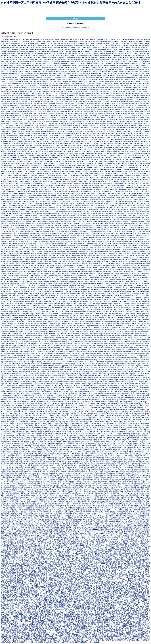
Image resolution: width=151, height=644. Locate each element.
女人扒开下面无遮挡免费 (61, 182)
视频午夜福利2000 (19, 116)
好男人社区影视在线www (137, 162)
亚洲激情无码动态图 (102, 520)
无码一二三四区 (94, 276)
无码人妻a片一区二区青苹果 (113, 316)
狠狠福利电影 (131, 622)
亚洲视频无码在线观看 (75, 512)
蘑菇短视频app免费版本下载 (81, 470)
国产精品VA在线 (119, 416)
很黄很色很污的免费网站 (45, 580)
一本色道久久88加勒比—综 (68, 362)
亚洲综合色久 (80, 434)
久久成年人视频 (47, 442)
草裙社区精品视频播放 (87, 510)
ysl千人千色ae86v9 (73, 198)
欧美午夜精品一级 (9, 346)
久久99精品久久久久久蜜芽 (86, 258)
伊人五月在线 (117, 332)
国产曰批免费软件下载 (98, 87)
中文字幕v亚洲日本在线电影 (103, 512)
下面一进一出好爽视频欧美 (59, 374)
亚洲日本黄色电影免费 (29, 320)
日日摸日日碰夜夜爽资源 (121, 49)
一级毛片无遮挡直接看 (50, 73)
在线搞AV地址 (100, 404)
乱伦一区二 (61, 200)
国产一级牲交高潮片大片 (97, 67)
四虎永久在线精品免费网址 (68, 71)
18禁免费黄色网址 (53, 498)
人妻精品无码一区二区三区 (139, 474)
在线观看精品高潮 (58, 57)
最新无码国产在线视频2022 (106, 53)
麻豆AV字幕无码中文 (58, 368)
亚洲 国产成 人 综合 (119, 142)
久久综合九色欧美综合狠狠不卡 (115, 268)
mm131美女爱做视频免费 (35, 226)
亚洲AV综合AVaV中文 (56, 612)
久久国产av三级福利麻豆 (87, 198)
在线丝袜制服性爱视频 (26, 574)
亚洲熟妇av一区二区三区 (106, 270)
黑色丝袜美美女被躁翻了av (41, 418)
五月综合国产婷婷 (69, 83)
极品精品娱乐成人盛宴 (24, 464)
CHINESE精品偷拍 (24, 194)
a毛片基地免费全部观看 (49, 148)
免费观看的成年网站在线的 (36, 392)
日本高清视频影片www (104, 212)
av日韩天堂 (4, 446)
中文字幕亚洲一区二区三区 (29, 292)
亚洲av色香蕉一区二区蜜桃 (47, 91)
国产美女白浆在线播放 (136, 548)
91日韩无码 (73, 398)
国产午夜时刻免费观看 (138, 198)
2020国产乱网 (97, 640)
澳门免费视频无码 (114, 292)
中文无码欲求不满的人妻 (136, 580)
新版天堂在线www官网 (46, 540)
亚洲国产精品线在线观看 (50, 600)
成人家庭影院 (88, 152)
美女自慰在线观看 (83, 136)
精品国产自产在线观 (27, 378)
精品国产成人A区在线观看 (112, 190)
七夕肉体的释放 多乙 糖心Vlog (94, 586)
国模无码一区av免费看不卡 (112, 284)
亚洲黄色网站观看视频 (137, 534)
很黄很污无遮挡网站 (112, 570)
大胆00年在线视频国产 (25, 406)
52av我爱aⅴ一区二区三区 (36, 642)
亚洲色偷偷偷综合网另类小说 (49, 462)
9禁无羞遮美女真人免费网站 (32, 458)
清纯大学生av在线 (13, 456)
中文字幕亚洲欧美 (81, 298)
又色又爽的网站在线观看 (49, 200)
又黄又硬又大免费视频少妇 (55, 284)
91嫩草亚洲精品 (145, 546)
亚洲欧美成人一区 (26, 214)
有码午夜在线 (110, 51)
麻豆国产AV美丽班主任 (68, 130)
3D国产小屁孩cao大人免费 (13, 230)
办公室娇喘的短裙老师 (122, 372)
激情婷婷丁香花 (134, 57)
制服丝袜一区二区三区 (137, 538)
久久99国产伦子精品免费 (65, 376)
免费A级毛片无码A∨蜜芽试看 (138, 85)
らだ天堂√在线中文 (12, 574)
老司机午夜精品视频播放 (99, 112)
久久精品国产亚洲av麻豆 (137, 328)
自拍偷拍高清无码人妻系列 (109, 528)
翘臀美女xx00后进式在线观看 (120, 464)
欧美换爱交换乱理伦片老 (20, 340)
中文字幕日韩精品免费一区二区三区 (78, 474)
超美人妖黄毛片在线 (140, 554)
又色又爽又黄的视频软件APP (26, 424)
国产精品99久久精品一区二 (135, 582)
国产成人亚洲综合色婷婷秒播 (88, 158)
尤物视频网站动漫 (94, 116)
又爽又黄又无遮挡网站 (69, 190)
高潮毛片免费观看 (87, 416)
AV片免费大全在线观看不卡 (85, 59)
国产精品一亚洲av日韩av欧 (105, 106)
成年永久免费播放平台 (121, 128)
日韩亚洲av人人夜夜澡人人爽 (59, 43)
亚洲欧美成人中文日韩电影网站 (16, 372)
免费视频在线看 (20, 120)
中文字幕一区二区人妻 (43, 410)
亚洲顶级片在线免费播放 (85, 630)
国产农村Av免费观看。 (120, 330)
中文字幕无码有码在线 (29, 512)
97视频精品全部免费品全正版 (138, 614)
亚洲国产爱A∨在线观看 (80, 302)
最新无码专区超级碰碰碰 (89, 460)
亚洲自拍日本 (51, 354)
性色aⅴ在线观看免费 (126, 500)
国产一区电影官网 (118, 114)
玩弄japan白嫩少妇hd (80, 376)
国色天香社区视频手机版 (41, 400)
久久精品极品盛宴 (140, 396)
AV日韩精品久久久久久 (22, 584)
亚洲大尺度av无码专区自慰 (137, 128)
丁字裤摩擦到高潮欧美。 (31, 500)
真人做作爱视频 (119, 202)
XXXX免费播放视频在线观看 (87, 170)
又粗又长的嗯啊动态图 (13, 214)
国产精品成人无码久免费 (75, 578)
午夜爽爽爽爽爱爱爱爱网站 (55, 504)
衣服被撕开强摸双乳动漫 (18, 432)
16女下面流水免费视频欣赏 (113, 544)
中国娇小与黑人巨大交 (68, 296)
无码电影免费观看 (61, 176)
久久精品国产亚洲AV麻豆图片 (58, 288)
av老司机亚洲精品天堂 (65, 276)
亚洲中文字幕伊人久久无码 (67, 410)
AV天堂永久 (135, 364)
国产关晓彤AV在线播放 (65, 302)
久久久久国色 (88, 310)
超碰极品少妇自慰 (49, 152)
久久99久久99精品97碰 (107, 132)
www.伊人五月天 (49, 468)
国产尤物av (8, 306)
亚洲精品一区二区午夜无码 (11, 608)
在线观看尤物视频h (41, 288)
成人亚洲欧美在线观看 (34, 408)
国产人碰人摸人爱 (87, 232)
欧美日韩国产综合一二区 (35, 526)
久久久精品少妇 (49, 630)
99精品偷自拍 (96, 120)
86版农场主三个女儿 (127, 190)
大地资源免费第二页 (127, 146)
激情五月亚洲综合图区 (38, 636)
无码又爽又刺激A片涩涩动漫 (31, 514)
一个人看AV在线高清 (12, 304)
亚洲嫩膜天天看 (34, 422)
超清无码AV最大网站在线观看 (39, 262)
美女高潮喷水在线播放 (39, 428)
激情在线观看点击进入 (52, 638)
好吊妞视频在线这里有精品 (104, 562)
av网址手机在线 (20, 274)
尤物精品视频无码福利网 (126, 224)
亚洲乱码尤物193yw (129, 568)
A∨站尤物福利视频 (67, 506)
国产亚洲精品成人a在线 (12, 572)
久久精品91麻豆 (113, 45)
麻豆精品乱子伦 (90, 430)
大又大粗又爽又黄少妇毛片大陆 (71, 308)
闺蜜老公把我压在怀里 (142, 61)
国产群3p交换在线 (107, 412)
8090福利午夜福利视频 (122, 334)
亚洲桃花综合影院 (71, 274)
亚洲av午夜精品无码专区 (19, 316)
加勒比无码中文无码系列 (65, 252)
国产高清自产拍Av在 (28, 43)
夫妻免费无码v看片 (56, 398)
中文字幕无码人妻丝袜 (96, 136)
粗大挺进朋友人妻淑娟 (119, 526)
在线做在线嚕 (105, 598)
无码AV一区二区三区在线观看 (59, 310)
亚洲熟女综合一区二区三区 (99, 45)
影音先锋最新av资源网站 (114, 156)
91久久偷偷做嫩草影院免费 (140, 462)
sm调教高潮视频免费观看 (9, 478)
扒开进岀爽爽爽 (78, 608)
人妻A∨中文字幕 (13, 400)
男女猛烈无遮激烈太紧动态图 (97, 160)
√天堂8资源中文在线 (19, 576)
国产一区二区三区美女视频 (76, 450)
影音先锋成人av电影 (27, 150)
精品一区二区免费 (29, 532)
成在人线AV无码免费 (51, 202)
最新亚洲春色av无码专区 (35, 518)
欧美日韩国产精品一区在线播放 (14, 492)
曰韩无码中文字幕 (72, 426)
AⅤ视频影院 (25, 640)
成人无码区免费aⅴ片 (141, 73)
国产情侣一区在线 (53, 428)
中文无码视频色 (103, 306)
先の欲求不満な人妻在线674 (90, 610)
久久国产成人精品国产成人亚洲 (53, 490)
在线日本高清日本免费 (97, 55)
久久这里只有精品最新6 (110, 254)
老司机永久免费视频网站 (57, 61)
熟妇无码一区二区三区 (92, 250)
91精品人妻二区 (85, 98)
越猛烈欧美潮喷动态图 (40, 364)
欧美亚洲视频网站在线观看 (101, 210)
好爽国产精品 (124, 518)
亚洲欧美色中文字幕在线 (67, 334)
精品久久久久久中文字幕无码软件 (112, 47)
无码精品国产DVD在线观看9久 (48, 598)
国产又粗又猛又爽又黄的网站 (139, 514)
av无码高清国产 (64, 484)
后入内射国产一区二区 (60, 414)
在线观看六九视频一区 (48, 552)
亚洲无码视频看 (52, 332)
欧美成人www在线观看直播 (108, 180)
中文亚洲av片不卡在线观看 (13, 524)
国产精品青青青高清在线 (53, 384)
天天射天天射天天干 (22, 354)
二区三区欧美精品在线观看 (99, 402)
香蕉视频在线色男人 (49, 114)
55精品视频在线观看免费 (114, 568)
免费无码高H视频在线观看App (107, 170)
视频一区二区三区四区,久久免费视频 (104, 608)
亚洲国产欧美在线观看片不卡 (90, 480)
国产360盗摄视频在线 (68, 318)
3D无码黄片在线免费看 (121, 85)
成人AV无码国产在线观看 (51, 226)
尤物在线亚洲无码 (81, 462)
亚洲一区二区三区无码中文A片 (13, 532)
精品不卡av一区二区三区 (95, 626)
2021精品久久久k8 (66, 608)
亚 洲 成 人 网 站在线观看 (106, 432)
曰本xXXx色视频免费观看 (83, 476)
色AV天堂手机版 (94, 632)
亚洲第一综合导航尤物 (120, 412)
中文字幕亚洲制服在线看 (113, 394)
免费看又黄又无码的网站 (106, 162)
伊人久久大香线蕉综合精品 (30, 230)
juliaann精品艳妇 (8, 270)
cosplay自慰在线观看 (11, 95)
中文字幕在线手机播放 (111, 136)
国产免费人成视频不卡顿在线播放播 (94, 542)
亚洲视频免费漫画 (101, 278)
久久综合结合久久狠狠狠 (64, 458)
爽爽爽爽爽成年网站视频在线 (72, 400)
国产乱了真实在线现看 (48, 452)
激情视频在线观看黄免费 (42, 69)
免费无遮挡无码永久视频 (80, 41)
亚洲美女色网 (34, 590)
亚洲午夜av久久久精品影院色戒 (124, 360)
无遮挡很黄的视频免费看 (15, 140)
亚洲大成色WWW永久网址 (78, 394)
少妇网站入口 (118, 524)
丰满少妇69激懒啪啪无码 (137, 340)
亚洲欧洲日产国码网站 (99, 146)
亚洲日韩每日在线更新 (95, 484)
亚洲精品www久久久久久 (111, 91)
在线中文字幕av (8, 618)
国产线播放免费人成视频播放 (44, 620)
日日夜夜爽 (79, 618)
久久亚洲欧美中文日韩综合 (58, 198)
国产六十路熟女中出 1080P (21, 198)
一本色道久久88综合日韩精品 (86, 108)
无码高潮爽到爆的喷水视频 (46, 120)
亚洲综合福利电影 (79, 506)
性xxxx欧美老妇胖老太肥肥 (69, 170)
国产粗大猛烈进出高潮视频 (112, 636)
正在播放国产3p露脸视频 (16, 328)
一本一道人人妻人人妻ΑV (117, 194)
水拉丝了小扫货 (138, 53)
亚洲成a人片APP (52, 206)
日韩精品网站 (117, 164)
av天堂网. (56, 108)
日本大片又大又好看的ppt (55, 366)
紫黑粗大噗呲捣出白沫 (57, 266)
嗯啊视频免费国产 (61, 152)
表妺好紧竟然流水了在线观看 (77, 262)
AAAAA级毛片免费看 (88, 278)
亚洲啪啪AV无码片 (115, 322)
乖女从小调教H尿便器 (12, 570)
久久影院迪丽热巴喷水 (116, 232)
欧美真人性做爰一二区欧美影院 (134, 460)
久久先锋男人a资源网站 (117, 346)
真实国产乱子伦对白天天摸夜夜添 (69, 480)
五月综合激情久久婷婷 (70, 446)
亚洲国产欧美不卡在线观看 (66, 472)
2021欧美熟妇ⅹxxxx (117, 624)
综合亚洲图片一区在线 (60, 442)
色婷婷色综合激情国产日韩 (24, 498)
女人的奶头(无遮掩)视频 (49, 252)
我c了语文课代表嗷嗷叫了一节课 (39, 416)
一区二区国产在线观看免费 (28, 172)
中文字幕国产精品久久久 (102, 140)
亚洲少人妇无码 (115, 140)
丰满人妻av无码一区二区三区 (123, 216)
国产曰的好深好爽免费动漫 (105, 360)
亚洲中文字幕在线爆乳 (106, 264)
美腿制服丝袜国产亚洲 (66, 300)
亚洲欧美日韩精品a (58, 234)
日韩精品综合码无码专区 (128, 292)
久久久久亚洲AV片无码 (42, 310)
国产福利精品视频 (144, 486)
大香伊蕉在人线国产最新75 (125, 338)
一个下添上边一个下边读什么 (55, 278)
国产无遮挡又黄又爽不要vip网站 (13, 362)
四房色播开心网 (78, 292)
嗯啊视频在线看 (42, 430)
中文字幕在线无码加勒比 (113, 87)
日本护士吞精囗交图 (19, 110)
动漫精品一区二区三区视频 (92, 142)
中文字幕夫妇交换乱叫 (48, 458)
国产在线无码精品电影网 (45, 524)
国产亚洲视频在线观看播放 (27, 382)
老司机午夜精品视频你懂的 (73, 57)
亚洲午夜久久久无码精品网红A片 (59, 378)
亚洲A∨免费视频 (80, 628)
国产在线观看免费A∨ (97, 98)
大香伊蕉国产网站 (81, 424)
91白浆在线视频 (73, 584)
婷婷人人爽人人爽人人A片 (136, 604)
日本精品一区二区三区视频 (75, 246)
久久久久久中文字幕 (59, 230)
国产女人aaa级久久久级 (127, 446)
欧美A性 (99, 350)
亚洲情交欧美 (71, 59)
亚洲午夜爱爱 (62, 244)
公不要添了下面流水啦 (27, 358)
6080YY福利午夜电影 (83, 352)
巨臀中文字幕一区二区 (31, 352)
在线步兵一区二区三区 (43, 510)
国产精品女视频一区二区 (49, 618)
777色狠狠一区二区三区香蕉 (24, 286)
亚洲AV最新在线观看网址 (92, 330)
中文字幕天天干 (52, 588)
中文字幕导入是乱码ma (119, 220)
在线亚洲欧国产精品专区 (51, 526)
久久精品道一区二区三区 (82, 364)
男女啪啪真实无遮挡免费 (32, 300)
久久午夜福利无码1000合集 (102, 578)
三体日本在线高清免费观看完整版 (90, 134)
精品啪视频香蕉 (6, 450)
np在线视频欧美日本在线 (13, 508)
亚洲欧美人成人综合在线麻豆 (84, 61)
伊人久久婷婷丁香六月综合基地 (11, 568)
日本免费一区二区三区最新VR (91, 234)
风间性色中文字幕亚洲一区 (138, 372)
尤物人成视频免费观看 (45, 182)
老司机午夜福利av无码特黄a (75, 75)
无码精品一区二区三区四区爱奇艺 (54, 77)
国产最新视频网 (74, 98)
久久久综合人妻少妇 (118, 508)
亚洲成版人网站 (49, 204)
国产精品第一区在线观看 (37, 578)
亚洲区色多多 (13, 242)
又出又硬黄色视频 (13, 502)
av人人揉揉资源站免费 (124, 276)
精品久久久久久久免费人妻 (102, 348)
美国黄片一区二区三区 (65, 636)
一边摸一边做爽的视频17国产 (52, 318)
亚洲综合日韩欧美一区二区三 (31, 89)
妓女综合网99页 (80, 472)
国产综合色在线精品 (109, 484)
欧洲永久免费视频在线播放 (69, 464)
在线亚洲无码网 (93, 65)
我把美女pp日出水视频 (129, 636)
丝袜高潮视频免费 (66, 286)
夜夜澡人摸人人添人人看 (48, 140)
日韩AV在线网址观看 (121, 604)
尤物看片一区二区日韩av (83, 522)
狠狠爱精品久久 (23, 244)
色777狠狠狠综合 (112, 474)
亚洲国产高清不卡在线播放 (138, 438)
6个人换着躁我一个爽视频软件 (60, 356)
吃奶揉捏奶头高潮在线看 (98, 436)
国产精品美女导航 (61, 204)
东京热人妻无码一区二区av (105, 192)
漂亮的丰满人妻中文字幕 (59, 626)
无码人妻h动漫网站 (95, 326)
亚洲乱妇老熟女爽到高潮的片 (48, 302)
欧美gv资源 (31, 288)
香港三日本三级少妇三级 (87, 508)
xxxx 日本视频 (78, 406)
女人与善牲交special (34, 87)
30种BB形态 (11, 286)
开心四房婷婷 (82, 538)
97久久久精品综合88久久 (26, 496)
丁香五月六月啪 (65, 518)
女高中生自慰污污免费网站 (32, 184)
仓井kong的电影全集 (80, 412)
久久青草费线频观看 (115, 630)
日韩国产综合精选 (90, 624)
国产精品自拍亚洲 (134, 640)
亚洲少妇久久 (46, 81)
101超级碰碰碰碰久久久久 (69, 136)
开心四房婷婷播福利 (110, 144)
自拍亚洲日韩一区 (92, 154)
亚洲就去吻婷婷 (107, 640)
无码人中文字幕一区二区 (106, 312)
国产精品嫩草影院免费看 (107, 188)
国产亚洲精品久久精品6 (87, 574)
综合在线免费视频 (14, 292)
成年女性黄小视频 (40, 404)
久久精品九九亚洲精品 (40, 454)
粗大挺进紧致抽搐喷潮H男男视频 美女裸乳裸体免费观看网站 (113, 336)
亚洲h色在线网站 (102, 446)
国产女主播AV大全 (140, 224)
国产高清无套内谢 (139, 65)
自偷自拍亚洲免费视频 (8, 39)
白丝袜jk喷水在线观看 (33, 132)
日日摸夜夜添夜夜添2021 (51, 546)
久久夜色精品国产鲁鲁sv (101, 228)
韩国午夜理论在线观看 (64, 588)
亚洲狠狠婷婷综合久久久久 (36, 370)
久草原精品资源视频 (57, 386)
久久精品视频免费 (143, 166)
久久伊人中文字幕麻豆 (129, 316)
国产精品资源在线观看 (110, 612)
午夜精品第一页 (52, 178)
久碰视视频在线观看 (58, 402)
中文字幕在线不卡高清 (45, 210)
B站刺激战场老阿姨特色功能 (104, 604)
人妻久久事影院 (130, 51)
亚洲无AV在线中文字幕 (122, 300)
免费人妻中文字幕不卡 (85, 502)
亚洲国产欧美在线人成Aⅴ (20, 412)
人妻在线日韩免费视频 (85, 322)
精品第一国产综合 (85, 454)
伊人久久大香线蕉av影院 (22, 55)
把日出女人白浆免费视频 (50, 336)
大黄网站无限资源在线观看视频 (103, 388)
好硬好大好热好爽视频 (136, 69)
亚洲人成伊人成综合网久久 (42, 560)
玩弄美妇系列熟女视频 (126, 45)
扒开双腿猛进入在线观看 (21, 460)
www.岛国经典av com (74, 176)
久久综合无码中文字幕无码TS (138, 49)
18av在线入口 (44, 164)
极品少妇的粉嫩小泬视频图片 (50, 432)
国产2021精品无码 (23, 604)
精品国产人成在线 (42, 602)
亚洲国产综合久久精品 (122, 314)
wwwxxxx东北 (5, 548)
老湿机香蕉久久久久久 (51, 502)
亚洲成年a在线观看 (37, 550)
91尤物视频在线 (86, 308)
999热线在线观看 (13, 154)
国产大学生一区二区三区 (88, 106)
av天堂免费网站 (34, 586)
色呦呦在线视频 (29, 236)
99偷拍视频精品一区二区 (109, 134)
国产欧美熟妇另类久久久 (100, 328)
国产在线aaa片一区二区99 (46, 346)
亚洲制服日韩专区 (26, 144)
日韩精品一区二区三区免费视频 (89, 264)
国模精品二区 (113, 224)
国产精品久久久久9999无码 (81, 548)
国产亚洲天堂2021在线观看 (126, 532)
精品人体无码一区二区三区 (34, 85)
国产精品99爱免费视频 (129, 358)
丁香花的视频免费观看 (108, 324)
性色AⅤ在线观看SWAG (55, 446)
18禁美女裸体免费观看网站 (33, 336)
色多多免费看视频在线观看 (26, 398)
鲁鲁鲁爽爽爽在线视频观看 (116, 398)
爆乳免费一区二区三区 (35, 244)
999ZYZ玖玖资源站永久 (57, 274)
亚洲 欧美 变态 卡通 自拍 (81, 252)
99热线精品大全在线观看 (116, 602)
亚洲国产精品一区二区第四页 (119, 228)
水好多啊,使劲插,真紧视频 (39, 434)
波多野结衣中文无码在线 (121, 512)
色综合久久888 (129, 346)
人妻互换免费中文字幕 (107, 550)
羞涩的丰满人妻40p (87, 248)
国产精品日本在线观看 (90, 428)
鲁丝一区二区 (39, 630)
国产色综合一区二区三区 (55, 180)
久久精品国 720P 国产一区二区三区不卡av (50, 290)
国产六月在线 (87, 572)
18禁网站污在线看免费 (88, 520)
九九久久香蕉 (89, 594)
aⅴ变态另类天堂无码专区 (127, 498)
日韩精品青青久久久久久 (93, 206)
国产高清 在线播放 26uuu (83, 570)
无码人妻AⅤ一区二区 (130, 598)
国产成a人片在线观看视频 (117, 516)
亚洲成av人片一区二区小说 (32, 252)
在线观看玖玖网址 (10, 128)
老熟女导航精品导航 (30, 290)
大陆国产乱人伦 (143, 588)
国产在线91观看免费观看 (16, 302)
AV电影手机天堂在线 (72, 200)
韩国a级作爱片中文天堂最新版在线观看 (135, 108)
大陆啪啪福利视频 (103, 460)
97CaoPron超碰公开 (143, 358)
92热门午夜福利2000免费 (111, 538)
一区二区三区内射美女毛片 (16, 102)
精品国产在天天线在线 (100, 398)
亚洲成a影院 (119, 79)
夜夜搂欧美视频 (134, 584)
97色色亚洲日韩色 (97, 316)
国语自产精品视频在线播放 (96, 298)
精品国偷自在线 (84, 396)
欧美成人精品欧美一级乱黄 (136, 574)
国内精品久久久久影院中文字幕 (94, 344)
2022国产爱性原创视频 (128, 342)
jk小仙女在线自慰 (34, 374)
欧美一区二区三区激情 (26, 69)
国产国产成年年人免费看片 (32, 200)
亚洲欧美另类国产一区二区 (129, 104)
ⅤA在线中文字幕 (104, 244)
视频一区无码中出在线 (21, 448)
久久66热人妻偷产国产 (20, 186)
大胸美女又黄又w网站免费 (9, 442)
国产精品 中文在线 (47, 184)
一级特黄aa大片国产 (18, 300)
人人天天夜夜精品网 (28, 466)
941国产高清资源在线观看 (45, 570)
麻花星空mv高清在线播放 (131, 156)
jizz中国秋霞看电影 (32, 614)
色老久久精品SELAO (31, 302)
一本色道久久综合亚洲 (26, 624)
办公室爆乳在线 (68, 582)
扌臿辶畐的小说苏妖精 (63, 248)
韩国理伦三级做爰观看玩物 (69, 432)
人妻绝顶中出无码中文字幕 (19, 528)
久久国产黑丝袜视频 (113, 236)
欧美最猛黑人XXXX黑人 (80, 276)
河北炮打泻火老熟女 (80, 380)
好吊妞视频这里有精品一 (9, 138)
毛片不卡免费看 (28, 344)
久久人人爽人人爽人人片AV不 (55, 312)
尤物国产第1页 (99, 190)
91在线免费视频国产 (17, 200)
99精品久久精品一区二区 (28, 53)
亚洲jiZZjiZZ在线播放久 (137, 628)
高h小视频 (88, 316)
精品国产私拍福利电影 (130, 370)
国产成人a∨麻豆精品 (136, 518)
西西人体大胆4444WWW (54, 41)
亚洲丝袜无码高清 (68, 45)
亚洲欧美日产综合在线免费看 (130, 430)
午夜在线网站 (33, 65)
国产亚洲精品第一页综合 (133, 124)
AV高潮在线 (141, 104)
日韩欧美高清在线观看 (46, 208)
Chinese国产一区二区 (15, 402)
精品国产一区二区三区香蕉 (69, 158)
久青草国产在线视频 (107, 372)
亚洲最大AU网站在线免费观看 (103, 478)
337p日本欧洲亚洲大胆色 (26, 396)
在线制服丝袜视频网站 (20, 588)
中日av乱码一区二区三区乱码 (53, 228)
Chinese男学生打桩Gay (131, 386)
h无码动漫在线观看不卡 (107, 552)
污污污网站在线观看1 (96, 274)
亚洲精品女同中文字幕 (129, 332)
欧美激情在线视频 (83, 274)
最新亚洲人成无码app (143, 622)
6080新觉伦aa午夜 (52, 636)
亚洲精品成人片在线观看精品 (100, 130)
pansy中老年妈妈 (35, 276)
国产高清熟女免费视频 (104, 526)
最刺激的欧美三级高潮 (123, 218)
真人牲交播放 (137, 500)
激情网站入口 (82, 104)
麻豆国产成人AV (38, 270)
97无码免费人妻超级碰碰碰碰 (140, 208)
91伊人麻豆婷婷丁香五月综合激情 (133, 172)
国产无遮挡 (129, 200)
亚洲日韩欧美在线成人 (72, 53)
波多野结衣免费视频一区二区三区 (46, 466)
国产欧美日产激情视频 (52, 63)
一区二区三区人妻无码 (59, 156)
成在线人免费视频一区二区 (119, 130)
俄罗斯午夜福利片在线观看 (74, 528)
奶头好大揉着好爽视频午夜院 (52, 104)
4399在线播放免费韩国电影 (36, 176)
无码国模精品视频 (83, 568)
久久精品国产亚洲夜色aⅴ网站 (82, 342)
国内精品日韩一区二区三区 (20, 628)
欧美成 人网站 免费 (78, 438)
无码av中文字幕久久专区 (126, 542)
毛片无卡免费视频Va (94, 150)
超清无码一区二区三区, (128, 59)
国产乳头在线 (28, 362)
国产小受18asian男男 (42, 592)
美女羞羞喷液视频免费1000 (64, 632)
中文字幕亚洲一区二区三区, (89, 224)
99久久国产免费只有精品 (121, 418)
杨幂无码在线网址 (52, 388)
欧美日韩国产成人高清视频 (31, 280)
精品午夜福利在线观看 (62, 192)
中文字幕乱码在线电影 (23, 380)
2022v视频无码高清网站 (121, 192)
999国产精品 (40, 482)
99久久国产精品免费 (16, 318)
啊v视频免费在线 (75, 232)
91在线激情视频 (20, 346)
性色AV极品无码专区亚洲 (136, 130)
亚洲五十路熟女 (101, 622)
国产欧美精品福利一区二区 (105, 628)
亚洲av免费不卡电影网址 (108, 632)
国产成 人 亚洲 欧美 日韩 (136, 572)
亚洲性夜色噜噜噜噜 (106, 250)
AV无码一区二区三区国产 (26, 108)
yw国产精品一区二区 (97, 636)
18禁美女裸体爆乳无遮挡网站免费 (19, 550)
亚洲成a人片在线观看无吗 (87, 464)
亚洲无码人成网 (77, 516)
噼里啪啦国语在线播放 (98, 570)
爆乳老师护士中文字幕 (127, 408)
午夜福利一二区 (61, 452)
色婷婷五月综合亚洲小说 (128, 616)
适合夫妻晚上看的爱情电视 (60, 98)
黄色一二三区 (141, 67)
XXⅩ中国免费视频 (97, 176)
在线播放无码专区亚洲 (68, 590)
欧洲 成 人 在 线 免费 (113, 430)
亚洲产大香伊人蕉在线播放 (23, 174)
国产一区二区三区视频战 (78, 346)
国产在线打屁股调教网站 (80, 550)
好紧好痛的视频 (97, 502)
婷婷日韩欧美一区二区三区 (51, 102)
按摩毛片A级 (80, 242)
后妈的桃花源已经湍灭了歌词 (78, 160)
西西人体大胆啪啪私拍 (53, 260)
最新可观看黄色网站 (18, 336)
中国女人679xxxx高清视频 (56, 240)
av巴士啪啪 (63, 246)
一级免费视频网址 (59, 172)
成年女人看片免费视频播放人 (103, 260)
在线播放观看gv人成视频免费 (81, 272)
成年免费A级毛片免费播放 (129, 404)
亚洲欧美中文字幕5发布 (39, 464)
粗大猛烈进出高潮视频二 (48, 586)
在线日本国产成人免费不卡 (80, 268)
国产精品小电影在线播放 (36, 412)
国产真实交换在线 (113, 500)
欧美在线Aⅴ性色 (86, 420)
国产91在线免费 (23, 208)
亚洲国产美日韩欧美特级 (12, 212)
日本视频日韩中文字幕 (90, 618)
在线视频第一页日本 (7, 288)
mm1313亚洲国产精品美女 (130, 466)
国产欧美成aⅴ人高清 (55, 95)
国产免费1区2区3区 (60, 224)
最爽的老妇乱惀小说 (42, 424)
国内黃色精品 (5, 268)
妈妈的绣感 (46, 168)
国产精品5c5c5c (120, 51)
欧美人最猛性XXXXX (91, 530)
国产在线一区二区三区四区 (111, 104)
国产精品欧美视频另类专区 (50, 492)
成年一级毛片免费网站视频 (130, 350)
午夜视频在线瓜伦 (111, 81)
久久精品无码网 (15, 592)
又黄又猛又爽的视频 (73, 224)
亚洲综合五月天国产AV (26, 310)
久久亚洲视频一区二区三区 (118, 574)
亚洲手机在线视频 (109, 196)
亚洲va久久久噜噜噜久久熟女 (87, 446)
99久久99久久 (22, 73)
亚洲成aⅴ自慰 (139, 542)
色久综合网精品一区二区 (91, 100)
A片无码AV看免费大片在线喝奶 (56, 306)
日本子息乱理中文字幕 (130, 524)
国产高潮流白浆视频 (69, 95)
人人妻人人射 (63, 336)
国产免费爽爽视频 (13, 63)
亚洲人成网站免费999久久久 (131, 428)
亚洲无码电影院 (142, 598)
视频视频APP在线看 (139, 544)
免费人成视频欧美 (36, 562)
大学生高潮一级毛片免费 (134, 516)
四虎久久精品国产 (122, 450)
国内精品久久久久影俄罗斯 (32, 250)
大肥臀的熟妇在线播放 (56, 134)
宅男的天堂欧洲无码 (18, 83)
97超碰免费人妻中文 (131, 202)
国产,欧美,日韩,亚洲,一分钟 (30, 568)
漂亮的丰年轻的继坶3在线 (70, 418)
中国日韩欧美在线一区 (71, 574)
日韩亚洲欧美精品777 (33, 484)
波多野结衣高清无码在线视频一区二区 (104, 318)
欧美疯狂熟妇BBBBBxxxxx (70, 390)
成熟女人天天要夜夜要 (70, 538)
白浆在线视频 (9, 142)
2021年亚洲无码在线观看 (134, 194)
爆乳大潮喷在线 (78, 596)
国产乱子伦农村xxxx (18, 390)
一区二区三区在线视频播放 (39, 194)
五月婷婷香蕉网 (45, 266)
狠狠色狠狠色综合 (69, 476)
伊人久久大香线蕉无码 (56, 83)
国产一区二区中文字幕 (94, 442)
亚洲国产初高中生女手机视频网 (130, 93)
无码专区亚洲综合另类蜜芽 (71, 85)
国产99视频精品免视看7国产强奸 (23, 436)
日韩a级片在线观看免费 (108, 178)
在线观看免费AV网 (51, 412)
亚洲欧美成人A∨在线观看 (102, 406)
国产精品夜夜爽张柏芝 (129, 67)
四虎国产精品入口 (11, 496)
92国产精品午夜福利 (111, 486)
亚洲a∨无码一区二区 (76, 192)
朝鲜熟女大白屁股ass (62, 128)
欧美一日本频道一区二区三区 (100, 600)
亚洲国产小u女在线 (75, 576)
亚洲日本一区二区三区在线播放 (58, 196)
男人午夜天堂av (39, 286)
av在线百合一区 (24, 586)
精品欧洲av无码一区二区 (107, 634)
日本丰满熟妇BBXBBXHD (58, 47)
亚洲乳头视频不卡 (76, 524)
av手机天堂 (95, 418)
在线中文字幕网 (33, 540)
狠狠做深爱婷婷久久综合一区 (138, 452)
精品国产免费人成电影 (13, 264)
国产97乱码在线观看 (8, 120)
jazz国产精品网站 (107, 142)
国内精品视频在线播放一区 (67, 640)
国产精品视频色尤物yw (127, 298)
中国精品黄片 (78, 178)
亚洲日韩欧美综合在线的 (140, 352)
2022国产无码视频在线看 (93, 222)
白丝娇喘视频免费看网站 (26, 368)
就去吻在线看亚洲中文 (73, 460)
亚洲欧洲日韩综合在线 (127, 73)
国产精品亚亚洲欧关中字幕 (34, 166)
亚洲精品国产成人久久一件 (121, 326)
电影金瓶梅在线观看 (143, 440)
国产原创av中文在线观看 (20, 312)
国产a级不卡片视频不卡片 (84, 328)
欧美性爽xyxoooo (42, 326)
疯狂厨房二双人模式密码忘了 (131, 594)
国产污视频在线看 (58, 186)
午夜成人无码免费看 (21, 288)
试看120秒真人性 (127, 394)
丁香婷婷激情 (37, 488)
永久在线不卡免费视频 (55, 538)
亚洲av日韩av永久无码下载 (18, 392)
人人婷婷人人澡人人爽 (133, 246)
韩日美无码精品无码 (54, 308)
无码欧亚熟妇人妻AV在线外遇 (85, 452)
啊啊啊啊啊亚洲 (66, 282)
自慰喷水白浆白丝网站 (102, 93)
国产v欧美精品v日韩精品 (72, 610)
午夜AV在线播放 (120, 246)
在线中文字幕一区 (40, 278)
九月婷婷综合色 (50, 176)
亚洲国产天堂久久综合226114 (105, 536)
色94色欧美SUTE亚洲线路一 (67, 352)
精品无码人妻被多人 (20, 75)
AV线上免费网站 (116, 358)
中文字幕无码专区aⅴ (141, 532)
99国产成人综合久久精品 (65, 412)
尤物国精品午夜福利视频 (101, 174)
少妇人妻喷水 (34, 584)
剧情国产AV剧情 (107, 326)
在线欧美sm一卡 (110, 310)
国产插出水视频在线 (97, 408)
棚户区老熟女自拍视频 (63, 354)
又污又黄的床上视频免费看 (96, 39)
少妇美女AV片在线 (93, 588)
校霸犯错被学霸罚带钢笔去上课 (31, 438)
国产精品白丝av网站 (97, 284)
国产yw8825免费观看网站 (88, 492)
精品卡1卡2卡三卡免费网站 (57, 328)
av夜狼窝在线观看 (105, 480)
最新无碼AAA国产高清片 (25, 118)
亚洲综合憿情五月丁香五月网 (33, 318)
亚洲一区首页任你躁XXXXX (119, 454)
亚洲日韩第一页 (26, 330)
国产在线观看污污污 (40, 332)
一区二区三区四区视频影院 (119, 420)
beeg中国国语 (104, 346)
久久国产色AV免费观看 (35, 186)
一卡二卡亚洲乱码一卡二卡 (9, 326)
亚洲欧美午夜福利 (126, 374)
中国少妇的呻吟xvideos (139, 196)
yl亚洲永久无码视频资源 (142, 476)
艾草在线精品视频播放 (50, 244)
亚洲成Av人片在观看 (31, 182)
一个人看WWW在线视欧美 (126, 606)
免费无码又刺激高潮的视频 (92, 528)
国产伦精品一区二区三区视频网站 (95, 156)
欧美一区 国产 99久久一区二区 (127, 612)
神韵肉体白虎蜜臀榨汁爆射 (115, 112)
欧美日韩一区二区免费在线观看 (122, 488)
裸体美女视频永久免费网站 (77, 320)
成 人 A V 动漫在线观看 (59, 59)
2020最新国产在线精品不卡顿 (88, 554)
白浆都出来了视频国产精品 (47, 248)
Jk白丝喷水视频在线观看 (40, 83)
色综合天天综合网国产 (127, 242)
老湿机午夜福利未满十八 (116, 362)
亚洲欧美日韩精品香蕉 (105, 124)
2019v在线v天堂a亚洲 (113, 146)
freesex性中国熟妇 (66, 516)
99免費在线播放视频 (65, 600)
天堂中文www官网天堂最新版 (132, 174)
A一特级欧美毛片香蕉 (98, 606)
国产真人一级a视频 (101, 108)
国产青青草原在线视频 (15, 164)
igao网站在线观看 (96, 73)
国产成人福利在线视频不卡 (16, 334)
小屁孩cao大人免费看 (57, 508)
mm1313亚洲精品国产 (70, 612)
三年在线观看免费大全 (43, 382)
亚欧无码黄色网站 (96, 364)
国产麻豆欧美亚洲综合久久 (28, 570)
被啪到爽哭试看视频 (37, 256)
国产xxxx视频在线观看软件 (58, 424)
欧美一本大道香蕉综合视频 (70, 270)
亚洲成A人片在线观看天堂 (38, 448)
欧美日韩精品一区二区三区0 (124, 53)
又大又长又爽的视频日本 (21, 228)
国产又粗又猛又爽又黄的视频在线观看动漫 (76, 384)
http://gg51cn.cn (51, 632)
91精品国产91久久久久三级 (46, 350)
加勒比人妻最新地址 (31, 580)
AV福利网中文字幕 (136, 380)
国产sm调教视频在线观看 (111, 274)
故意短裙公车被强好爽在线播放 (37, 180)
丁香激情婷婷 (81, 466)
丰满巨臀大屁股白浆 (136, 248)
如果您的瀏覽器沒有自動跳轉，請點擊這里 (75, 27)
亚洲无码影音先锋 (37, 490)
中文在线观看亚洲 (37, 104)
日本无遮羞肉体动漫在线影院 (125, 472)
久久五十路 (13, 414)
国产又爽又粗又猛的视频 (137, 552)
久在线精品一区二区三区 (76, 196)
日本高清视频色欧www (16, 500)
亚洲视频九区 (31, 386)
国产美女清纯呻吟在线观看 (10, 168)
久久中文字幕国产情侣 (41, 378)
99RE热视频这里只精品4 (11, 586)
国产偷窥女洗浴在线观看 (53, 390)
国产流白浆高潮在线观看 (113, 404)
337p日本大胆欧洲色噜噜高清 (26, 410)
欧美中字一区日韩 (54, 170)
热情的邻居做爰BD (96, 642)
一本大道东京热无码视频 (98, 470)
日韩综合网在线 (54, 516)
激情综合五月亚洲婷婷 (126, 592)
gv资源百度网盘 (58, 110)
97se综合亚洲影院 (98, 200)
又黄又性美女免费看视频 (114, 594)
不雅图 (147, 628)
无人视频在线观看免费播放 (90, 188)
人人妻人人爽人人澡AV (34, 122)
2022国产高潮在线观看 (105, 584)
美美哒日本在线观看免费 (55, 434)
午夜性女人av (109, 55)
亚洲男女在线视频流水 (47, 128)
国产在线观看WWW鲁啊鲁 (132, 378)
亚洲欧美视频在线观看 (106, 530)
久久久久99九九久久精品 (129, 87)
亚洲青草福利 (65, 260)
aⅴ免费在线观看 (105, 390)
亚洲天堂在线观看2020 (47, 162)
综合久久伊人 (105, 206)
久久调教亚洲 (127, 414)
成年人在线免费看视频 (69, 51)
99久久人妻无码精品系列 (117, 440)
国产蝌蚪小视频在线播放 (19, 450)
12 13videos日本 (20, 148)
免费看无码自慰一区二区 (50, 606)
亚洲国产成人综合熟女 (62, 630)
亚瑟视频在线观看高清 (13, 438)
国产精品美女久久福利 (127, 620)
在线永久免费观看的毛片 (118, 406)
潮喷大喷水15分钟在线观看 (60, 520)
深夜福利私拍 (59, 468)
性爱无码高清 (105, 222)
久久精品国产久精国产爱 (84, 51)
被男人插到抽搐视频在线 (112, 382)
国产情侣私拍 (60, 422)
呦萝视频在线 (108, 296)
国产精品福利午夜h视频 (106, 414)
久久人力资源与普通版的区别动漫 (99, 302)
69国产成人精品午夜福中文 (34, 71)
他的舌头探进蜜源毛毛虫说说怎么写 (34, 246)
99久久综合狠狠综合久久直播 (76, 244)
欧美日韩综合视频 (138, 494)
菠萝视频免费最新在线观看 (110, 592)
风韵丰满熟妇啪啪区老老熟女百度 (37, 75)
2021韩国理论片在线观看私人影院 (12, 516)
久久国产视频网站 (83, 612)
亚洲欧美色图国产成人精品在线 (132, 290)
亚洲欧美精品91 (25, 324)
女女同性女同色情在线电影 (57, 254)
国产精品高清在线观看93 (142, 310)
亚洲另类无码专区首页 (101, 630)
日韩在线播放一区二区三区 (89, 168)
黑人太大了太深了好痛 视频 (48, 472)
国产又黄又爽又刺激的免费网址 (87, 212)
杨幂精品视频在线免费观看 (19, 87)
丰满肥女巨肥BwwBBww (38, 306)
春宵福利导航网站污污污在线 (34, 468)
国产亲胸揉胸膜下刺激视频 (43, 564)
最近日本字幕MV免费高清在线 (132, 210)
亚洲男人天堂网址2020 (129, 286)
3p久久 (16, 234)
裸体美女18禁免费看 (141, 384)
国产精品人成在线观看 (40, 574)
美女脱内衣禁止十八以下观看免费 (113, 502)
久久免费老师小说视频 (129, 322)
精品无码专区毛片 (119, 250)
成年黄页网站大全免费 (54, 79)
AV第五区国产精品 (143, 286)
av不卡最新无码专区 (12, 206)
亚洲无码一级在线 (82, 71)
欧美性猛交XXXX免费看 (57, 164)
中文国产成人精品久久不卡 (42, 314)
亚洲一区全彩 (50, 268)
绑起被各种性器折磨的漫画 (14, 252)
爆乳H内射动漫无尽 (108, 288)
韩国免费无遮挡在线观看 (47, 422)
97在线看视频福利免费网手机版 (14, 266)
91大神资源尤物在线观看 (14, 320)
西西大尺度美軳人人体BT (83, 500)
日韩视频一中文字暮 (46, 230)
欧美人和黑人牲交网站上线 (95, 466)
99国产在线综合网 (119, 124)
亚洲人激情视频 (34, 146)
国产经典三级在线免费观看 (129, 564)
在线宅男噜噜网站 (71, 258)
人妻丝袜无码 (89, 204)
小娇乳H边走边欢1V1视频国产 (112, 350)
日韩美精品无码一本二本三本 (47, 65)
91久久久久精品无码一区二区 (26, 494)
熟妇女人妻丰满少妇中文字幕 (110, 242)
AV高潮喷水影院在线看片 (137, 206)
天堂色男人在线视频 (112, 272)
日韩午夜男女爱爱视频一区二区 (53, 322)
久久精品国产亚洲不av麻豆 (22, 254)
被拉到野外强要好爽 (65, 606)
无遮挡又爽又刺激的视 (142, 432)
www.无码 (23, 456)
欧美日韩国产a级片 (19, 85)
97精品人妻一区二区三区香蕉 (93, 254)
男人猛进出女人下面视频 (73, 234)
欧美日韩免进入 (63, 144)
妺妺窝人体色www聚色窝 (95, 380)
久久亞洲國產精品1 (143, 322)
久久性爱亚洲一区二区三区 (9, 37)
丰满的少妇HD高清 (120, 258)
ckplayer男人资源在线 (11, 626)
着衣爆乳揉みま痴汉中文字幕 (108, 438)
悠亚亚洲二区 (84, 326)
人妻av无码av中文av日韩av (69, 218)
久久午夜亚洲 (17, 462)
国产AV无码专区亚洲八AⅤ (84, 490)
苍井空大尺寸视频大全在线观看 (98, 282)
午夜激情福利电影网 (92, 552)
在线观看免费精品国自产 (68, 526)
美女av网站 (34, 248)
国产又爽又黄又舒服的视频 (24, 258)
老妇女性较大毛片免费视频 (90, 180)
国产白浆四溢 (13, 45)
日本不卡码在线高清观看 (59, 512)
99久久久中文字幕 (77, 428)
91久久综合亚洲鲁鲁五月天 (92, 47)
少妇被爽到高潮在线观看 (67, 462)
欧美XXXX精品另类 (132, 398)
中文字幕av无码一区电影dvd (70, 592)
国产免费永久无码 (42, 304)
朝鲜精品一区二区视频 (16, 344)
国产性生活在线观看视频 (103, 198)
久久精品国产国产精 (73, 326)
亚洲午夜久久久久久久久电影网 (20, 248)
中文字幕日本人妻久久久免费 (104, 166)
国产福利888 (71, 424)
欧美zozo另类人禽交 (96, 612)
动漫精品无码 (139, 498)
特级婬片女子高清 (56, 81)
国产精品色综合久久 (108, 448)
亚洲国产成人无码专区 (97, 558)
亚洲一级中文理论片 (108, 334)
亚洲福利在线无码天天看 (111, 434)
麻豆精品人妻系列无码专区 (64, 116)
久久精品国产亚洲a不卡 (136, 482)
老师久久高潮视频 (132, 264)
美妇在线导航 (13, 208)
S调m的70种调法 (106, 150)
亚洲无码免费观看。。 (82, 642)
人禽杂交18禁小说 (70, 242)
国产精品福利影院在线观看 (66, 618)
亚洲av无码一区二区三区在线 (136, 122)
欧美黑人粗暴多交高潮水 (25, 478)
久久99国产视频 (27, 216)
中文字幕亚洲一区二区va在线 (110, 442)
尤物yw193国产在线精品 (95, 538)
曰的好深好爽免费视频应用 (56, 330)
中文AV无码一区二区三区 (37, 632)
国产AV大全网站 (142, 316)
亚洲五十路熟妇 (138, 336)
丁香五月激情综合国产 (32, 116)
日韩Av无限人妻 (39, 298)
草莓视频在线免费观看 (45, 110)
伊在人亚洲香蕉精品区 (73, 416)
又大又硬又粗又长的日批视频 (133, 43)
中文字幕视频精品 (125, 272)
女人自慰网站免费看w (138, 414)
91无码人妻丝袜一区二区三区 (81, 494)
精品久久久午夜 (45, 374)
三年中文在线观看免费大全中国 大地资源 (34, 296)
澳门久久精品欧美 (44, 610)
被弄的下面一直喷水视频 (76, 624)
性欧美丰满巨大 (51, 578)
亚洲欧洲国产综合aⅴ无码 (120, 584)
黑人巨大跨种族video (82, 95)
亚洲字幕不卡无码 (141, 144)
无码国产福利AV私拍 (120, 182)
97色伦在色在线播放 (127, 492)
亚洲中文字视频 (92, 368)
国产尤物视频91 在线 (27, 41)
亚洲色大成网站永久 (65, 220)
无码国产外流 (130, 638)
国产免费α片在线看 (52, 534)
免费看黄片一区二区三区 (36, 202)
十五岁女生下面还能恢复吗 (111, 73)
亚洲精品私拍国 (97, 476)
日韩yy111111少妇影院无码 (74, 304)
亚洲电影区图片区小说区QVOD (84, 314)
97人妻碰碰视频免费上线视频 (84, 89)
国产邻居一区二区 (135, 170)
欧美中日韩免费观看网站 (102, 422)
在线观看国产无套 (42, 320)
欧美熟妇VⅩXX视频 (62, 114)
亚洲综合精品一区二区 (127, 274)
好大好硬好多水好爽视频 (39, 330)
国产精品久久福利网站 (124, 116)
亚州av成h (55, 220)
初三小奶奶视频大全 (16, 338)
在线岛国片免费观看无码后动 (56, 474)
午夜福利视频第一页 (131, 366)
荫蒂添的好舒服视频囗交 (46, 292)
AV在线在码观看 (24, 590)
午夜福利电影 (8, 176)
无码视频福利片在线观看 (80, 332)
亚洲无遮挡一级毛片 (69, 55)
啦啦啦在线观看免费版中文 (26, 404)
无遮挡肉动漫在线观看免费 (40, 254)
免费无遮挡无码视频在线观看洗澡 (21, 268)
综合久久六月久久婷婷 (137, 608)
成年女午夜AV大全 (19, 530)
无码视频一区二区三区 (40, 558)
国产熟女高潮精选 (139, 95)
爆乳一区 (112, 218)
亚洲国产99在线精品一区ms (76, 532)
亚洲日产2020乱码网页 (127, 520)
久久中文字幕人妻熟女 (104, 358)
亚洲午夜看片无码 (95, 372)
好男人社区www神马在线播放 (62, 494)
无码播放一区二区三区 (134, 388)
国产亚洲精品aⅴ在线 (107, 120)
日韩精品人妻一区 (46, 372)
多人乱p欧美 (87, 236)
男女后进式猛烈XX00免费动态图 (37, 456)
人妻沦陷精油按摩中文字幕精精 (104, 314)
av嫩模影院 (42, 352)
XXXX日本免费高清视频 (30, 516)
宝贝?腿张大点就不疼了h (38, 79)
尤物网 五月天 (14, 598)
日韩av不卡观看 (88, 406)
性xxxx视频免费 (130, 114)
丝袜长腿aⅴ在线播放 (41, 328)
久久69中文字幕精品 (95, 83)
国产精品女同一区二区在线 (19, 610)
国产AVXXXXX (38, 502)
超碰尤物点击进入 (99, 310)
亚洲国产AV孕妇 (25, 572)
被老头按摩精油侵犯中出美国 (58, 544)
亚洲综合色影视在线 (134, 562)
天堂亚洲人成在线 (13, 69)
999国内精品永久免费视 (115, 71)
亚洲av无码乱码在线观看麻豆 (64, 292)
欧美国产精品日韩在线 (130, 138)
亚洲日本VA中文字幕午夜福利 (60, 232)
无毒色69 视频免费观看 (128, 382)
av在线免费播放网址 (88, 93)
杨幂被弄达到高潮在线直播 (26, 630)
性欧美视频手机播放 (69, 634)
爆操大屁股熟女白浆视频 (34, 224)
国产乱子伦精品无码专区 (91, 304)
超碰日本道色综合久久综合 (53, 49)
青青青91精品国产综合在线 (11, 296)
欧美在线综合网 (45, 554)
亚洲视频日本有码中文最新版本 (44, 192)
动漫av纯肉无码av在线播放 (11, 150)
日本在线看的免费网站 (106, 378)
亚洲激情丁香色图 (47, 450)
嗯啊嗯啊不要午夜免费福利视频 (57, 396)
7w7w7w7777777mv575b (83, 130)
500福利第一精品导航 (92, 556)
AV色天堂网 (145, 354)
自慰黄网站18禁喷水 (126, 252)
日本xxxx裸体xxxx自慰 (29, 260)
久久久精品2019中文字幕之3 (116, 278)
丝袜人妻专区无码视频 (121, 120)
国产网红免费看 (15, 308)
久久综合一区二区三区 (48, 89)
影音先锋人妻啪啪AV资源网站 (114, 344)
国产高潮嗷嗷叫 (40, 596)
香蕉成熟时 (73, 630)
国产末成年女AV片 (74, 374)
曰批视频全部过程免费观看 (114, 95)
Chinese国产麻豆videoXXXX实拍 (86, 526)
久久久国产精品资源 (61, 566)
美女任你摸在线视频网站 (51, 71)
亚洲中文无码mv (141, 176)
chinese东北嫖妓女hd (93, 262)
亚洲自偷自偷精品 (138, 200)
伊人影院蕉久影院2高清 (72, 240)
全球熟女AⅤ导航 (132, 486)
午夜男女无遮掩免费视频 (50, 106)
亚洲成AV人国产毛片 (73, 602)
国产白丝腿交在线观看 (8, 59)
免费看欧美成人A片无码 (18, 114)
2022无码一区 (9, 530)
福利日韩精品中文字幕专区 (15, 182)
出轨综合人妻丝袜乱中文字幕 (136, 402)
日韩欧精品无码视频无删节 (16, 468)
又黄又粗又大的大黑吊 (119, 89)
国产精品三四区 (25, 434)
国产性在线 (114, 422)
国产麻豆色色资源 (115, 59)
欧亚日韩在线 (79, 468)
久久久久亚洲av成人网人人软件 (44, 496)
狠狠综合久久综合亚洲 (115, 618)
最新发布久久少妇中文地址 (59, 624)
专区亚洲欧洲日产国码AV (17, 556)
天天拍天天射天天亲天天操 (31, 162)
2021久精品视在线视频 (41, 150)
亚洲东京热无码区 (32, 594)
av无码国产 (55, 410)
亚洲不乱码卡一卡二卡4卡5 (56, 456)
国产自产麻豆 (63, 492)
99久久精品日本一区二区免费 (15, 232)
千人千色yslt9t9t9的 (69, 228)
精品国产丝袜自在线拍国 (25, 454)
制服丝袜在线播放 (7, 116)
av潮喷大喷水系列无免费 (123, 196)
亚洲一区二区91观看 (15, 466)
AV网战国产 (54, 69)
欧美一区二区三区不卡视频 (43, 220)
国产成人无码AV (81, 266)
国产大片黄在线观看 (38, 380)
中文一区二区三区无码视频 (110, 546)
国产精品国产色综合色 (79, 458)
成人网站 (58, 270)
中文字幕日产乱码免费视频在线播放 (117, 240)
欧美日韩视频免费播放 (74, 486)
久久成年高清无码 (102, 492)
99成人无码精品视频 (40, 240)
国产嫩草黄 (90, 126)
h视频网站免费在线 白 (83, 616)
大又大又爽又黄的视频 (122, 312)
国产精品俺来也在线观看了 (79, 484)
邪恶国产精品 (123, 422)
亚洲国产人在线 (127, 544)
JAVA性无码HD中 (56, 314)
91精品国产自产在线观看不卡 (100, 454)
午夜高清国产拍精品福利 (116, 366)
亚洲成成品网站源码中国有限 (24, 332)
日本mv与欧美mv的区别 (46, 594)
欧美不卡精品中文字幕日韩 (16, 322)
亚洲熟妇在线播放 (19, 282)
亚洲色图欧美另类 (87, 336)
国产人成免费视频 (140, 592)
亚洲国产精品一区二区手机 (135, 282)
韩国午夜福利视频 (108, 340)
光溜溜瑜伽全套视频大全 (127, 610)
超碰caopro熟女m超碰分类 (123, 188)
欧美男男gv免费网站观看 (130, 126)
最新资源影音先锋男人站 (9, 464)
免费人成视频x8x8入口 (54, 51)
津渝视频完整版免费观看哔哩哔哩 (94, 208)
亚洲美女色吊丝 (122, 81)
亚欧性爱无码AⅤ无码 (120, 388)
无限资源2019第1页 (16, 280)
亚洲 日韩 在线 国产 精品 (11, 350)
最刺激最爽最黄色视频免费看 (52, 85)
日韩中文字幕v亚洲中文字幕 (127, 400)
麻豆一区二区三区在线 (59, 222)
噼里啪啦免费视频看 (88, 400)
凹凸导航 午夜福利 (102, 292)
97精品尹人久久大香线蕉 (22, 256)
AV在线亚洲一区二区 (26, 93)
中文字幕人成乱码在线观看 (37, 628)
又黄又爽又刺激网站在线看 (19, 518)
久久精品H (75, 454)
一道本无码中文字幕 (138, 55)
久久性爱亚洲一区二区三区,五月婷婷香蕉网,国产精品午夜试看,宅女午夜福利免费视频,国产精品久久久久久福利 (70, 3)
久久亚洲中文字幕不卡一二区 (10, 434)
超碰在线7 (9, 190)
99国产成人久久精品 (11, 134)
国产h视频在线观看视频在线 (15, 580)
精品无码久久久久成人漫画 (21, 190)
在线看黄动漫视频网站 (58, 440)
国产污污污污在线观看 (21, 618)
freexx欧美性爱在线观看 (139, 254)
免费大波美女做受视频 (70, 404)
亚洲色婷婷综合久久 (27, 564)
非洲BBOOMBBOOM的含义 (28, 350)
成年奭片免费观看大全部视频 (105, 258)
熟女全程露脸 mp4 (123, 438)
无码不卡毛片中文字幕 (14, 162)
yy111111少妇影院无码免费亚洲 (39, 47)
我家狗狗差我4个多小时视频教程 (129, 98)
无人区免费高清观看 (65, 324)
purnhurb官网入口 (66, 550)
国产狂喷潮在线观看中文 (114, 370)
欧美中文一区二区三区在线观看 (64, 580)
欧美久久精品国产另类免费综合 (104, 638)
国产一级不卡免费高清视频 (97, 110)
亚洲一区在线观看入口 (109, 566)
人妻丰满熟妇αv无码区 (17, 480)
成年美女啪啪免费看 (98, 426)
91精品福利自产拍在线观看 (19, 634)
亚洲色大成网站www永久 (44, 57)
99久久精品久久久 (131, 578)
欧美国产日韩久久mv (9, 61)
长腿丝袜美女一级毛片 (66, 546)
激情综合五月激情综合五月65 (19, 548)
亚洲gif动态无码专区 (14, 520)
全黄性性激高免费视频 (130, 618)
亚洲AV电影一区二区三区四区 (137, 478)
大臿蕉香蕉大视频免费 (42, 274)
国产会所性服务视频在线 (41, 258)
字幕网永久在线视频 (36, 600)
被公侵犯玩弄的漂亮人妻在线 (50, 132)
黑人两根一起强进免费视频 (87, 214)
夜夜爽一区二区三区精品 (95, 410)
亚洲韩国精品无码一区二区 (106, 158)
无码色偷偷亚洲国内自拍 (108, 116)
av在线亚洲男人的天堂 (140, 504)
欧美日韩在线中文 (138, 488)
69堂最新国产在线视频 (38, 284)
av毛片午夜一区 (109, 300)
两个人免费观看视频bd (99, 370)
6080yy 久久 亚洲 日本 (55, 55)
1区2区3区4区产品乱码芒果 (58, 93)
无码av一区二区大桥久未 (136, 510)
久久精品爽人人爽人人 (117, 468)
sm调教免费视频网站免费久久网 (102, 482)
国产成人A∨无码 (8, 376)
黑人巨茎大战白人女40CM (102, 61)
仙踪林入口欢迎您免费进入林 (116, 590)
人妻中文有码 (136, 106)
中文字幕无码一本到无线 (44, 188)
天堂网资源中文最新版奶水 (109, 102)
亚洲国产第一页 (31, 188)
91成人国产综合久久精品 (18, 132)
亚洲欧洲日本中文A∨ (112, 298)
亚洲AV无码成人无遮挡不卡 (93, 91)
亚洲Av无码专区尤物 (34, 450)
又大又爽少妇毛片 (129, 306)
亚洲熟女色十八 (71, 172)
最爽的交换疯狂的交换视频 (135, 596)
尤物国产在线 (68, 366)
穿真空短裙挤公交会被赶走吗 (77, 566)
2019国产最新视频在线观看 (100, 218)
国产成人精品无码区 (54, 464)
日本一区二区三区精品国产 (140, 116)
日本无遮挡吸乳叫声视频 (14, 246)
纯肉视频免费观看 (59, 540)
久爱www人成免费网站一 (95, 256)
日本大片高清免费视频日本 (16, 504)
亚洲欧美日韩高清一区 (29, 524)
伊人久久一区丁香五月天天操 (30, 212)
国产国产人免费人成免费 (21, 422)
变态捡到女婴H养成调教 (41, 118)
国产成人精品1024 (135, 418)
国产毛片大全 (86, 486)
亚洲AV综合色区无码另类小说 (121, 198)
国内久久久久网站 (115, 230)
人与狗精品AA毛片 (103, 516)
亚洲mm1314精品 (6, 356)
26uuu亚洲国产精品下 (87, 602)
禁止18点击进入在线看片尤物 (140, 218)
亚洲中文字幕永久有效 (109, 364)
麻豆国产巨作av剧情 (25, 154)
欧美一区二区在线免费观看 (72, 180)
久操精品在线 (25, 308)
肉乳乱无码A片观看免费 (136, 412)
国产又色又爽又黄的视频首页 (65, 89)
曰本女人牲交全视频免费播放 (131, 354)
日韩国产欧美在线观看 (56, 622)
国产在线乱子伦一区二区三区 (54, 436)
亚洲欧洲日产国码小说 (80, 39)
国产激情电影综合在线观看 (107, 554)
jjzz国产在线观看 (81, 79)
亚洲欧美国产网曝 (139, 45)
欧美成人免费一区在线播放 (71, 510)
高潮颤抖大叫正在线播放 (31, 472)
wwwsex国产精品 (122, 580)
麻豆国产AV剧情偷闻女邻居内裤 (112, 476)
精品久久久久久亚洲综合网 (75, 204)
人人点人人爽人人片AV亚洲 (26, 414)
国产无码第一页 (75, 120)
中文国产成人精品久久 (94, 518)
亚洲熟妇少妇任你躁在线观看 (125, 178)
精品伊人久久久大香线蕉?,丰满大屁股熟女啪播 (18, 384)
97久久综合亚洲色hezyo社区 (112, 444)
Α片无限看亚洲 (132, 588)
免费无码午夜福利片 (116, 598)
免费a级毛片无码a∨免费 (42, 218)
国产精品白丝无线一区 (29, 196)
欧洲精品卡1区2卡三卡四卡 (84, 228)
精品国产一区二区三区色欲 (112, 376)
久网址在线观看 (100, 226)
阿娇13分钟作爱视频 (47, 566)
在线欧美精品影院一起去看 (13, 566)
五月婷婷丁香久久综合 (53, 294)
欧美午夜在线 (134, 192)
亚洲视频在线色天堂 (90, 118)
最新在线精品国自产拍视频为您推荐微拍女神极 (83, 414)
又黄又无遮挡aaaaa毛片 (60, 188)
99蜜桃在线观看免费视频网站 (77, 544)
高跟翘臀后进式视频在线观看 (112, 354)
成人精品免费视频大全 (72, 77)
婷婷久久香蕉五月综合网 (107, 352)
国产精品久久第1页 (120, 288)
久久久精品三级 (28, 240)
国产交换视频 (62, 486)
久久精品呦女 (77, 324)
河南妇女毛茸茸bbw (56, 400)
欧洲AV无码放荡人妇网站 (77, 114)
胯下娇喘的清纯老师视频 (35, 77)
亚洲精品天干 (42, 460)
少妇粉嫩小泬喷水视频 (86, 184)
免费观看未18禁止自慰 (117, 152)
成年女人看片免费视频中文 (77, 382)
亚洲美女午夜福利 (38, 45)
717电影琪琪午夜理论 (141, 638)
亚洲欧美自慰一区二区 (68, 79)
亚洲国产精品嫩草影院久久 (69, 238)
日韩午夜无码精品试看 (79, 588)
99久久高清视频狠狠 (19, 594)
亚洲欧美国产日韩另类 (124, 586)
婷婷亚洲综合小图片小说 (41, 93)
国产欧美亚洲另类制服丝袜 (38, 548)
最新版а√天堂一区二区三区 (38, 342)
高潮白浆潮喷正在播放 (25, 418)
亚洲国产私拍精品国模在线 (90, 63)
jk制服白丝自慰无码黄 (110, 176)
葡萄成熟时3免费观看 (52, 370)
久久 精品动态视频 (13, 358)
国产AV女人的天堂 (120, 264)
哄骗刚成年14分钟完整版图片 (12, 552)
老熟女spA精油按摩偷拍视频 (63, 408)
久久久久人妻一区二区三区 (74, 540)
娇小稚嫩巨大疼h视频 (127, 434)
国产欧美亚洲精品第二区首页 (68, 502)
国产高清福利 (11, 380)
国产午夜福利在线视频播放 (109, 262)
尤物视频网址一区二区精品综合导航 (125, 214)
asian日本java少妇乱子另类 (119, 510)
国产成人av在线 (133, 134)
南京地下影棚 (17, 514)
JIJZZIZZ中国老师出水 (94, 412)
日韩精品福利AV (101, 430)
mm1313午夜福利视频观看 (42, 368)
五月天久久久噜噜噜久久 (96, 300)
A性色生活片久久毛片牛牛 (18, 408)
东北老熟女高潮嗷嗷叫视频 (9, 624)
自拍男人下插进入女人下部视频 (83, 348)
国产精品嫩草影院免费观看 (40, 612)
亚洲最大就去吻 (65, 250)
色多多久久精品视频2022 (95, 376)
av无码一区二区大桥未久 (45, 100)
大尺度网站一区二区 (55, 150)
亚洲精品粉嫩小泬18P (33, 372)
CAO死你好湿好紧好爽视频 (97, 41)
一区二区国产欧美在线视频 (33, 102)
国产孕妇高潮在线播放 (133, 590)
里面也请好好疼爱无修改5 (49, 486)
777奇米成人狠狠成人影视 (98, 620)
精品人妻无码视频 (112, 41)
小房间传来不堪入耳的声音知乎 (127, 238)
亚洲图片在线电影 (78, 286)
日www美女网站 (135, 300)
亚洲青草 (14, 108)
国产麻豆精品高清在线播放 (123, 158)
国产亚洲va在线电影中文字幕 (73, 542)
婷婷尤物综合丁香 (59, 142)
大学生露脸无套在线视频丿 (67, 206)
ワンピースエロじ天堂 (39, 534)
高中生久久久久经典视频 (57, 118)
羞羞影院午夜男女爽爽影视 (9, 152)
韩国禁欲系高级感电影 (61, 594)
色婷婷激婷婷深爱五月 (76, 586)
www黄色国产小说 (7, 632)
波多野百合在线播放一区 (114, 110)
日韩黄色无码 (136, 188)
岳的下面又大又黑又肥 (99, 308)
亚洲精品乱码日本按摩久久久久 (108, 576)
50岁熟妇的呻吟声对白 (13, 420)
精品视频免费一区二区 (101, 582)
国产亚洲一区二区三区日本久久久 (126, 368)
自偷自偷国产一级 (16, 512)
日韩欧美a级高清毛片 (111, 534)
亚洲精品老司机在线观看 (128, 39)
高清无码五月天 (144, 186)
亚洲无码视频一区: (92, 244)
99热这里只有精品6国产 (68, 102)
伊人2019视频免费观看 (37, 204)
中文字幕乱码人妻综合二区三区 (35, 504)
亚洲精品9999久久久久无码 (112, 424)
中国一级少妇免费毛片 (139, 102)
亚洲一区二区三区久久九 (21, 632)
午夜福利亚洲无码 (116, 210)
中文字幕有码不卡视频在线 (65, 91)
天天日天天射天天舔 (109, 266)
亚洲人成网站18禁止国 (140, 216)
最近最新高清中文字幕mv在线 (49, 340)
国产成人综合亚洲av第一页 (115, 386)
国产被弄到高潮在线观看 (32, 128)
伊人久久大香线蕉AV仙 (62, 162)
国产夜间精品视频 (7, 186)
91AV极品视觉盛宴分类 (141, 556)
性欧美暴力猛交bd (55, 592)
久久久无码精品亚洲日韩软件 (100, 548)
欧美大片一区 (58, 184)
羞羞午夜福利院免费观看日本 (57, 460)
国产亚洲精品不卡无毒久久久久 (43, 138)
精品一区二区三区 (131, 508)
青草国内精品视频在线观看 (58, 264)
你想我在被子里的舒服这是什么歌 (75, 368)
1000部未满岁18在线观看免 (66, 166)
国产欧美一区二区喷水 (120, 478)
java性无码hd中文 (117, 428)
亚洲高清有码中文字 (76, 478)
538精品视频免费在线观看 (75, 254)
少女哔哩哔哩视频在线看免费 (120, 514)
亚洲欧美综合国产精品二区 (120, 57)
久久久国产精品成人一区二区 (27, 602)
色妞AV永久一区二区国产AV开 (109, 100)
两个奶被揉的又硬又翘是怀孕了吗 (69, 106)
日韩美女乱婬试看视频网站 (76, 498)
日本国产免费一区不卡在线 (83, 69)
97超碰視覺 (28, 83)
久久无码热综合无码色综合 (123, 106)
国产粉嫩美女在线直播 (44, 512)
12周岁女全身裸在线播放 (133, 502)
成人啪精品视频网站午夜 (125, 234)
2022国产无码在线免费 (59, 280)
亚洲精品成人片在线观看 (142, 168)
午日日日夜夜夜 (75, 248)
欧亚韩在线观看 (143, 618)
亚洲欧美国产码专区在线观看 (134, 468)
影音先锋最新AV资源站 (131, 244)
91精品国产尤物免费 (9, 160)
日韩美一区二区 (109, 462)
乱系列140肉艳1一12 (123, 380)
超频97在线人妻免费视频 (27, 206)
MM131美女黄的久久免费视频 (58, 320)
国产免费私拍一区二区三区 (38, 238)
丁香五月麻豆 (60, 53)
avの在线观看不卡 (28, 298)
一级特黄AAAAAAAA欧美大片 (100, 514)
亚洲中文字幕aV (33, 610)
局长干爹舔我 (41, 260)
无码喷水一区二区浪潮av (122, 536)
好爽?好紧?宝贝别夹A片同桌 (16, 166)
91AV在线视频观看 (112, 542)
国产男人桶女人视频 (93, 346)
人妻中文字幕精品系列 (80, 220)
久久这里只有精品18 (74, 420)
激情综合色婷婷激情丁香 (76, 594)
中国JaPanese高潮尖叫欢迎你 (95, 496)
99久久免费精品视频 (97, 522)
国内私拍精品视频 (116, 290)
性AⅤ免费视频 (144, 364)
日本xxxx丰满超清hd (53, 112)
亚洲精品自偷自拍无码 (28, 592)
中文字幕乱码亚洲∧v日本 (31, 348)
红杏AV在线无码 (94, 138)
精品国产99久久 (80, 132)
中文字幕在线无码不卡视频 (65, 380)
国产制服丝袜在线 (41, 206)
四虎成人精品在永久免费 (71, 622)
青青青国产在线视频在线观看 (80, 620)
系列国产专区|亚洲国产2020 (141, 444)
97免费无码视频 (23, 106)
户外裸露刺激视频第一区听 (86, 226)
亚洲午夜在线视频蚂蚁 (94, 288)
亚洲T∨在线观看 (24, 63)
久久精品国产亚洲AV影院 (18, 180)
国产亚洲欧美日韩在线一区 (95, 462)
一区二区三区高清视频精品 (106, 368)
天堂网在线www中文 (120, 186)
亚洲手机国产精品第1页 (41, 616)
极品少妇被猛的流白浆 (66, 388)
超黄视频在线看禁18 (82, 83)
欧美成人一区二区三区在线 (76, 222)
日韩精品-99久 (132, 91)
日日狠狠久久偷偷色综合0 (140, 276)
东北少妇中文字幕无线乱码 (49, 514)
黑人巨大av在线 (57, 344)
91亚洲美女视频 (33, 208)
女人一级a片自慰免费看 (79, 496)
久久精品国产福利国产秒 (85, 290)
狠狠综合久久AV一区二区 (19, 374)
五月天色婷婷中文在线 (64, 154)
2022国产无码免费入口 (37, 228)
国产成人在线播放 (133, 182)
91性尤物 (7, 614)
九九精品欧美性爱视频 (139, 270)
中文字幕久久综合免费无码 (115, 436)
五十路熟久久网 (69, 468)
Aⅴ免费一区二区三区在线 (34, 130)
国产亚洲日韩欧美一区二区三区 (125, 75)
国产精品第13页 (139, 298)
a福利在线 (30, 73)
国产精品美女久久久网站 (26, 192)
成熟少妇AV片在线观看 (42, 398)
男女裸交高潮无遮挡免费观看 (118, 588)
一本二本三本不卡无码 (81, 116)
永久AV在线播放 (115, 540)
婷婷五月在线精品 (94, 598)
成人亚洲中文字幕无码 (25, 442)
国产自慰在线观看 (94, 332)
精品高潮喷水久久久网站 (84, 640)
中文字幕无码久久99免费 (15, 472)
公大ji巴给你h (70, 61)
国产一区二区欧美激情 (45, 394)
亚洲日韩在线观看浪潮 (109, 532)
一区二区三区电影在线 (25, 400)
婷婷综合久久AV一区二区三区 (78, 182)
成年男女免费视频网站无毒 (34, 39)
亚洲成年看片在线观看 (115, 108)
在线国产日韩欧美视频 (8, 220)
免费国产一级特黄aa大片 (27, 596)
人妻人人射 (65, 160)
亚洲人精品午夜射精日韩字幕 (73, 100)
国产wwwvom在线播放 (20, 370)
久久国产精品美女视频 (91, 378)
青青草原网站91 (88, 478)
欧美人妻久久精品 (131, 152)
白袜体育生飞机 (116, 466)
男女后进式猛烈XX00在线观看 (95, 81)
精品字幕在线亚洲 (93, 458)
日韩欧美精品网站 (64, 598)
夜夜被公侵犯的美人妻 (71, 110)
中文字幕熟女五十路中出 (70, 49)
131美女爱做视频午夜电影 (9, 396)
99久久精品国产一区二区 (89, 162)
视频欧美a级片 (141, 256)
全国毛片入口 (71, 452)
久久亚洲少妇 (59, 496)
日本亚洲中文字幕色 (34, 486)
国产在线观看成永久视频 (40, 174)
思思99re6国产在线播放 (96, 396)
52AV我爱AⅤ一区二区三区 (136, 422)
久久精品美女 (27, 490)
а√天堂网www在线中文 (71, 504)
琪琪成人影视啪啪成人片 (67, 370)
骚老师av (101, 382)
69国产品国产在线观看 (113, 39)
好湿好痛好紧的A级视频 (52, 286)
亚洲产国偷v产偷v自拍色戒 (85, 190)
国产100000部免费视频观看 (27, 510)
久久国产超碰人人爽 (99, 51)
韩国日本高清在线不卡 (137, 212)
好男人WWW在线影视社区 (120, 320)
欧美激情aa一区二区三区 (87, 536)
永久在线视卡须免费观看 (26, 95)
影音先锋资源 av (73, 396)
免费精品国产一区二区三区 (126, 144)
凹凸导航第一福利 (130, 362)
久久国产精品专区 (9, 638)
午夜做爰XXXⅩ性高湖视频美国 (28, 234)
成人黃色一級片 (136, 280)
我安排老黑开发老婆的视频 (113, 172)
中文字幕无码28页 (98, 69)
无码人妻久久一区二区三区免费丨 (125, 256)
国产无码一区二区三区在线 (104, 214)
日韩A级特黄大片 (20, 188)
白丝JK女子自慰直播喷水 (9, 118)
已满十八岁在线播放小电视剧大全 (50, 348)
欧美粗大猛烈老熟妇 (34, 452)
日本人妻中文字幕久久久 (70, 150)
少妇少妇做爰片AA (103, 118)
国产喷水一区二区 (11, 560)
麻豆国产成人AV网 (66, 482)
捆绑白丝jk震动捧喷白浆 (67, 298)
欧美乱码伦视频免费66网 (28, 264)
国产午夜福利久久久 (105, 320)
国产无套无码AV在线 (127, 540)
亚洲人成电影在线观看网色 (133, 226)
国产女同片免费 (21, 77)
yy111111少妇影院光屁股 (94, 266)
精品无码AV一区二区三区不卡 (84, 166)
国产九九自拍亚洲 (89, 216)
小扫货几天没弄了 (73, 492)
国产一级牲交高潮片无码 (98, 494)
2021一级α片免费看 (13, 172)
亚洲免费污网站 (70, 266)
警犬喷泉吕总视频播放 (42, 232)
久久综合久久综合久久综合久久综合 (44, 406)
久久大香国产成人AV (116, 174)
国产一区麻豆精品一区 (127, 204)
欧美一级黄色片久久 (89, 192)
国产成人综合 (87, 596)
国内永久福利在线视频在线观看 (84, 422)
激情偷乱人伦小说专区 (92, 132)
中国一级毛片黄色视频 (122, 628)
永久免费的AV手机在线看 (52, 358)
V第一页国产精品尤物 (118, 578)
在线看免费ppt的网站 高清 (77, 81)
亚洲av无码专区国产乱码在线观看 (84, 604)
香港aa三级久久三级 (79, 126)
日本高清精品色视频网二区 (11, 378)
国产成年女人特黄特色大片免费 (52, 634)
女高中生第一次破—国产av (128, 570)
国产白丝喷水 (75, 536)
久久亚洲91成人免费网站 (62, 346)
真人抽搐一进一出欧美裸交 (61, 524)
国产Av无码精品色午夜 (65, 438)
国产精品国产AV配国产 (42, 532)
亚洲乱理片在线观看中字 (44, 67)
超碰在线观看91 (50, 242)
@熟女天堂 (63, 340)
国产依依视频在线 (137, 458)
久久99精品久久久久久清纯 (9, 170)
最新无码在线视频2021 (20, 486)
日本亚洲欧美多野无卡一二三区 (38, 476)
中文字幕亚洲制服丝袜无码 (58, 602)
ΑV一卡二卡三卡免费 (135, 228)
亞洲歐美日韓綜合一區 (138, 222)
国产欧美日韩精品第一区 (73, 278)
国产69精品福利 (70, 164)
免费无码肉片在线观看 (19, 386)
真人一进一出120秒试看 (102, 468)
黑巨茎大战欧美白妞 (17, 81)
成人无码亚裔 (122, 486)
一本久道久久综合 (114, 616)
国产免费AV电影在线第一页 (79, 294)
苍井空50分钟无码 (125, 77)
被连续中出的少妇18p (48, 488)
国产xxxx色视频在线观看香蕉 (114, 496)
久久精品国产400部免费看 (18, 124)
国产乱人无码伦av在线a (102, 126)
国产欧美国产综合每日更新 (102, 184)
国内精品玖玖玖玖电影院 (127, 184)
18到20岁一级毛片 (11, 192)
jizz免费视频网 (85, 374)
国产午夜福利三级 (67, 348)
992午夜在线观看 (15, 444)
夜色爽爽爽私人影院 (22, 146)
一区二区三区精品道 (52, 246)
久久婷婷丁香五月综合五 (67, 522)
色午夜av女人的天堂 (82, 590)
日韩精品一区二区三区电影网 (89, 270)
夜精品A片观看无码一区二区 (78, 144)
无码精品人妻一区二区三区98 (104, 85)
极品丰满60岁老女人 (70, 194)
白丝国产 (142, 490)
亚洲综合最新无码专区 (69, 212)
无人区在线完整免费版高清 (59, 382)
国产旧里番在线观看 (45, 156)
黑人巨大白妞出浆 (141, 178)
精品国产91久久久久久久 (25, 138)
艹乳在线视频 (30, 274)
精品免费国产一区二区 (35, 168)
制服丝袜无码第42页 (102, 194)
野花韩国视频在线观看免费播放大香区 (92, 77)
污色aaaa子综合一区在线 (101, 232)
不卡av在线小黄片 (60, 338)
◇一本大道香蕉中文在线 (33, 492)
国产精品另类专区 (40, 41)
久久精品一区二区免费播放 (125, 310)
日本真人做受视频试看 (19, 484)
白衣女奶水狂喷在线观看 (57, 174)
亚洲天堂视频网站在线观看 (132, 344)
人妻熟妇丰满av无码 (126, 236)
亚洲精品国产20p (82, 410)
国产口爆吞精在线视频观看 (137, 484)
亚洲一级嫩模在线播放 (71, 508)
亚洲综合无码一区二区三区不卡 (17, 642)
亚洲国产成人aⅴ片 (117, 506)
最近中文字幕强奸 (86, 440)
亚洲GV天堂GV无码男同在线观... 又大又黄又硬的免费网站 (45, 542)
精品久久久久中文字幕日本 (137, 420)
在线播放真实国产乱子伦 (51, 334)
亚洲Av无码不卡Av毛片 (94, 104)
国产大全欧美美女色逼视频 (31, 164)
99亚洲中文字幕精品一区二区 (124, 132)
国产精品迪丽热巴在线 (16, 352)
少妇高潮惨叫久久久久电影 (58, 616)
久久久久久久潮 (124, 248)
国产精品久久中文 (34, 340)
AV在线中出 (58, 87)
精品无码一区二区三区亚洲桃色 (23, 142)
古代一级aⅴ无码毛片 (65, 470)
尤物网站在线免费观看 (16, 184)
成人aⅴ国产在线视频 (22, 342)
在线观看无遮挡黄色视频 (41, 360)
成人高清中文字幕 (51, 154)
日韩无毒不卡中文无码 (106, 418)
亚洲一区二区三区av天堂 (66, 69)
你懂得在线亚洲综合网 (87, 85)
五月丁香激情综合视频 (74, 122)
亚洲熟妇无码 (25, 238)
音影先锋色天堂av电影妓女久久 (51, 282)
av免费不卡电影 (14, 364)
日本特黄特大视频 (139, 146)
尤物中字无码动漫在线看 (126, 302)
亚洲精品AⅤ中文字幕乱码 (109, 400)
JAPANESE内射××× (7, 394)
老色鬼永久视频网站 (35, 606)
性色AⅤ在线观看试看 (72, 140)
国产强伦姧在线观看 (85, 426)
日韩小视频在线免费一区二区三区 (22, 440)
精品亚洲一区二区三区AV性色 (106, 338)
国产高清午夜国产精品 (115, 306)
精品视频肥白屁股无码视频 (16, 67)
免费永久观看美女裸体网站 (105, 75)
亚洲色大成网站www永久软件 (94, 246)
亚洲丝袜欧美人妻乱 (47, 87)
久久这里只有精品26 (55, 190)
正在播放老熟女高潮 (137, 576)
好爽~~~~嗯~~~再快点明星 (20, 606)
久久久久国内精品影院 (123, 266)
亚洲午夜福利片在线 (125, 102)
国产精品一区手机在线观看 (37, 312)
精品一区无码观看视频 (67, 132)
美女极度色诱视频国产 (71, 564)
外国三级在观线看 (113, 446)
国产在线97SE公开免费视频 (12, 564)
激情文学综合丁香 (45, 626)
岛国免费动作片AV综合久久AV (21, 554)
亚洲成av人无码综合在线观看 (50, 484)
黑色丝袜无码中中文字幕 (52, 642)
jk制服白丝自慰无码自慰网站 (25, 220)
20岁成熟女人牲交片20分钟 (58, 216)
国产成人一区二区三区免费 (83, 580)
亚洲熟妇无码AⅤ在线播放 (12, 43)
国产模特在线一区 (88, 512)
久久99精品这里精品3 (26, 502)
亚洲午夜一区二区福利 (16, 290)
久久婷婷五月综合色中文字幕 (124, 448)
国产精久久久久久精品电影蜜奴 (129, 456)
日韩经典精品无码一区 (10, 194)
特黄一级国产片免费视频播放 (93, 196)
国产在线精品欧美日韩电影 (76, 210)
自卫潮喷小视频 (39, 436)
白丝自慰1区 (123, 91)
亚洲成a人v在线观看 (141, 446)
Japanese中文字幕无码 (25, 152)
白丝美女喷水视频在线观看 (120, 150)
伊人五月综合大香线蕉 (143, 71)
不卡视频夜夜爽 (61, 578)
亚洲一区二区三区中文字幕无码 (84, 582)
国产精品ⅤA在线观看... (13, 238)
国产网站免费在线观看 (112, 252)
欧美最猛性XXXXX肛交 (81, 632)
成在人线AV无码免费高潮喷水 (75, 360)
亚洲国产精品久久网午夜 (47, 116)
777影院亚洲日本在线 (11, 536)
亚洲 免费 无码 (23, 540)
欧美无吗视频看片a (135, 390)
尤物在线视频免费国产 (94, 456)
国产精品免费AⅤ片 (92, 320)
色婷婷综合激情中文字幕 (90, 312)
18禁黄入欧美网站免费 (69, 87)
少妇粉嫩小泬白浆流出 (77, 250)
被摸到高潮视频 (16, 260)
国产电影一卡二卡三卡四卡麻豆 (60, 536)
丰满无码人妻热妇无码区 (125, 504)
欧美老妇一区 (9, 234)
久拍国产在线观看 (114, 564)
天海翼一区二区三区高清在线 (56, 430)
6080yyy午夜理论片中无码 (68, 112)
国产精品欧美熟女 (65, 428)
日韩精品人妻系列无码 (55, 476)
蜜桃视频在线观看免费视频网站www (60, 454)
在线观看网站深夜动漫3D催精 (80, 356)
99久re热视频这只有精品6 (127, 136)
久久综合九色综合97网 (126, 556)
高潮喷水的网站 (88, 578)
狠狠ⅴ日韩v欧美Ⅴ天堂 (41, 134)
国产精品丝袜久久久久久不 (92, 178)
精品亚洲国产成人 (68, 314)
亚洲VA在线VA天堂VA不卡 (98, 590)
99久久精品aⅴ (34, 604)
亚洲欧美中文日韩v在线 (54, 448)
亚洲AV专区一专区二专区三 (81, 408)
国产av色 (4, 63)
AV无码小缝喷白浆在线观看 (19, 158)
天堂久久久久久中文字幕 (68, 558)
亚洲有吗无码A (43, 170)
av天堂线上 (20, 128)
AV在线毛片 (78, 148)
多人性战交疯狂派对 (39, 268)
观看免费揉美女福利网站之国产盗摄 (136, 308)
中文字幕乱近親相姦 (7, 188)
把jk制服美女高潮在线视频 (59, 532)
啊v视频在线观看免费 (59, 236)
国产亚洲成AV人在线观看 (76, 316)
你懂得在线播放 (89, 468)
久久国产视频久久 (52, 640)
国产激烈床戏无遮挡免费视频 (115, 226)
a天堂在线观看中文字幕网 (51, 39)
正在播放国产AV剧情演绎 (80, 138)
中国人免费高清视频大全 (128, 304)
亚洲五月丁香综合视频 (113, 204)
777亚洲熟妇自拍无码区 (8, 366)
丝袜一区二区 (37, 442)
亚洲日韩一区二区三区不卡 (13, 89)
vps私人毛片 (145, 428)
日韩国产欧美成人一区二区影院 (26, 430)
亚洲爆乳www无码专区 (101, 59)
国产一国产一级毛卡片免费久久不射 (118, 470)
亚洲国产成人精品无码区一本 (109, 556)
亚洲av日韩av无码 (99, 204)
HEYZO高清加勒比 (123, 170)
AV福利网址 (38, 520)
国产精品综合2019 (63, 576)
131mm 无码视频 (128, 476)
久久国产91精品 (141, 83)
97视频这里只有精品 (21, 476)
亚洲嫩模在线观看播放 (17, 546)
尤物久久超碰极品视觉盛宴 (121, 212)
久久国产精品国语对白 (126, 522)
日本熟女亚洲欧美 (9, 294)
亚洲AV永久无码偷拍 (124, 364)
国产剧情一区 (80, 206)
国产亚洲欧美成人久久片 (79, 518)
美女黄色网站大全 (41, 178)
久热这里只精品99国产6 (104, 506)
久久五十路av (65, 294)
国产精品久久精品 (46, 280)
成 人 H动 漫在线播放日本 (105, 128)
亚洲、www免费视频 (61, 316)
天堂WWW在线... (124, 534)
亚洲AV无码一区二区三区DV (101, 420)
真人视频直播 (18, 394)
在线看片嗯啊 (89, 434)
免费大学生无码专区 (7, 79)
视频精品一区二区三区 (60, 420)
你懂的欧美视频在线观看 (70, 184)
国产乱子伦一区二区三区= (88, 622)
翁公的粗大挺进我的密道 (89, 386)
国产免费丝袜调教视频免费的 (109, 148)
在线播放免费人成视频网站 (118, 560)
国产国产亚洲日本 (98, 296)
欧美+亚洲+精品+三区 (89, 516)
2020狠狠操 (86, 402)
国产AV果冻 (115, 184)
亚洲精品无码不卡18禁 (121, 162)
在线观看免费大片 (69, 570)
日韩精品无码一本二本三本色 (23, 558)
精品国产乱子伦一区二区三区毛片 (131, 356)
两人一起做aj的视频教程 (100, 362)
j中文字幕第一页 (17, 490)
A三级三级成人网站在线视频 (23, 270)
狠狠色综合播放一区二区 (78, 614)
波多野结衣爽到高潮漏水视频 (31, 566)
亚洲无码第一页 (15, 100)
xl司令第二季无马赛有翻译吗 (30, 622)
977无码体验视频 (86, 120)
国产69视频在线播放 (83, 55)
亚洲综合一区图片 (54, 558)
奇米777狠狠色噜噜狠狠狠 (38, 640)
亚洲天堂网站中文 (12, 540)
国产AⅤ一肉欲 (136, 632)
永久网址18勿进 (124, 538)
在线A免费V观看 (93, 634)
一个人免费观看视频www (115, 494)
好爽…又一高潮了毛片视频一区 (88, 432)
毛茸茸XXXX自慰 (103, 564)
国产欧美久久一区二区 (83, 102)
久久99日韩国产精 (82, 634)
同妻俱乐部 (114, 302)
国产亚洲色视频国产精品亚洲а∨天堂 (50, 568)
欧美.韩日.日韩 (39, 358)
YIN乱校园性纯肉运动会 (137, 480)
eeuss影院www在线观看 (123, 280)
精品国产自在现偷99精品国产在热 (76, 456)
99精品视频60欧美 (10, 204)
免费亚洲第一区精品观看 (140, 262)
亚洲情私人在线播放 (99, 580)
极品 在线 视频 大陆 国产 (95, 424)
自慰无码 (73, 260)
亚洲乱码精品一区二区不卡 (13, 298)
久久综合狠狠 (142, 238)
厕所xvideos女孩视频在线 (50, 480)
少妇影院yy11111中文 (72, 554)
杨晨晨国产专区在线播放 (135, 220)
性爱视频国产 (63, 534)
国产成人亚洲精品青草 (16, 178)
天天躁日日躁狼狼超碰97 (118, 596)
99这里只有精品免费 (85, 218)
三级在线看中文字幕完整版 (32, 81)
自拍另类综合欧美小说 (70, 568)
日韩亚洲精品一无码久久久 (42, 440)
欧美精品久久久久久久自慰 (15, 250)
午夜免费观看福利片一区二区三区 (139, 118)
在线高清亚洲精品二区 (19, 122)
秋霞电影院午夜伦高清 (66, 364)
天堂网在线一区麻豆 (131, 112)
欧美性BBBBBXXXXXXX (93, 532)
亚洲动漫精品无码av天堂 (66, 178)
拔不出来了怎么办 (66, 548)
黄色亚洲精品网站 (51, 392)
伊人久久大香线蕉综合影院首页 (36, 530)
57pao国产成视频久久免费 (43, 494)
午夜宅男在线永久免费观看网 (122, 296)
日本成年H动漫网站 (136, 600)
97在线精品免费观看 (116, 244)
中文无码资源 (139, 306)
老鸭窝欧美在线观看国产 (101, 322)
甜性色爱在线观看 (58, 564)
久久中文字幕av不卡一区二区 (120, 600)
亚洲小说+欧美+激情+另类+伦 (67, 73)
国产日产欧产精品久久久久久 (43, 142)
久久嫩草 (75, 392)
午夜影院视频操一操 (91, 438)
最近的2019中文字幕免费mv (87, 504)
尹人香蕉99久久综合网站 (142, 448)
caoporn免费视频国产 (74, 188)
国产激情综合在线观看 (93, 614)
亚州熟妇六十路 (134, 464)
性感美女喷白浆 (123, 134)
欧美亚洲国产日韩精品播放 (123, 270)
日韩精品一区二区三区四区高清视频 (24, 482)
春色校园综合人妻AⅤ (54, 296)
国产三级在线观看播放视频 (21, 306)
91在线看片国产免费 (66, 39)
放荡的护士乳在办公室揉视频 (91, 324)
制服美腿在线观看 (129, 71)
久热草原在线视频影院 (46, 614)
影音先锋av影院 (120, 200)
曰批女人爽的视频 (72, 264)
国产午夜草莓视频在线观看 (124, 554)
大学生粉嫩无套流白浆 (135, 260)
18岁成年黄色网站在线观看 (38, 308)
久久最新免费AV (58, 100)
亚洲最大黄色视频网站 (129, 230)
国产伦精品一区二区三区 (9, 630)
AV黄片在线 (63, 498)
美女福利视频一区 (120, 122)
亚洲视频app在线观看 (50, 166)
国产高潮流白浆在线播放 (61, 614)
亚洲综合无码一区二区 (120, 260)
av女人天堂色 (47, 186)
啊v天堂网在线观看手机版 (9, 488)
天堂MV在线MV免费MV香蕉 (101, 572)
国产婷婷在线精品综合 (73, 440)
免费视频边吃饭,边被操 (103, 464)
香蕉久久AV (120, 43)
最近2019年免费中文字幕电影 (39, 61)
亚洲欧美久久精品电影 (141, 392)
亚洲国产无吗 (44, 622)
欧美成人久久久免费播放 (83, 318)
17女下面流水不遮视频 (32, 426)
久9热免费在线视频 (115, 126)
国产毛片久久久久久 (125, 254)
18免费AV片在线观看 (54, 548)
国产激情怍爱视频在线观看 (110, 498)
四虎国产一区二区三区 (136, 284)
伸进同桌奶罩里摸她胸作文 (140, 77)
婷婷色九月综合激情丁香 (90, 576)
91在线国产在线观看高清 (98, 374)
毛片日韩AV (41, 390)
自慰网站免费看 (95, 102)
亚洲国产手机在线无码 (84, 146)
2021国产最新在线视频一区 (39, 55)
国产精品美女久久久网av (100, 342)
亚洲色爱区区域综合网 (60, 122)
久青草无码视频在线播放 (45, 272)
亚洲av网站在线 (14, 446)
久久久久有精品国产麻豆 (101, 490)
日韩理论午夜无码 (84, 390)
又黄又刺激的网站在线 (33, 556)
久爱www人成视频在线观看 (96, 394)
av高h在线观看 (5, 114)
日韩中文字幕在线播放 (80, 300)
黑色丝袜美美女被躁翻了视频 (107, 238)
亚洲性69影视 (33, 460)
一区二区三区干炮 (106, 332)
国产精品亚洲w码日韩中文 (17, 224)
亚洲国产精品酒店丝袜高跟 (51, 362)
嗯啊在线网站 (69, 422)
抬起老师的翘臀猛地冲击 (93, 242)
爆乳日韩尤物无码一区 (41, 538)
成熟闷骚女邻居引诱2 (101, 248)
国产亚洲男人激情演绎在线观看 (127, 318)
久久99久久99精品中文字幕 (113, 286)
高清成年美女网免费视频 (71, 134)
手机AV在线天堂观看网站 (43, 59)
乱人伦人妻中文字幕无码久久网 (108, 65)
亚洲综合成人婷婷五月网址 (56, 304)
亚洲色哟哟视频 (79, 91)
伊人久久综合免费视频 (73, 230)
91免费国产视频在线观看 (34, 576)
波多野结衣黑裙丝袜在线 (12, 636)
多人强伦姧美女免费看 (47, 316)
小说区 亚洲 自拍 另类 (131, 558)
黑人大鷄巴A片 (67, 41)
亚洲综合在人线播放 (97, 486)
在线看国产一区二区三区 (84, 398)
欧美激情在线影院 (52, 144)
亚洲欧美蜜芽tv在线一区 (9, 360)
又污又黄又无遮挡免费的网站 (130, 160)
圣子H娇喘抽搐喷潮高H (58, 168)
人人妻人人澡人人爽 (131, 602)
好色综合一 (89, 210)
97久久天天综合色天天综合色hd (79, 372)
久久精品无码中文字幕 (131, 232)
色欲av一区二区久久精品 (102, 290)
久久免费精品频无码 (84, 87)
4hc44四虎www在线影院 (30, 394)
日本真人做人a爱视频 (114, 160)
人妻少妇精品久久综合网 (21, 47)
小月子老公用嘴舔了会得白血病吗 (79, 534)
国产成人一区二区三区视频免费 (139, 150)
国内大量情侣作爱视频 (126, 528)
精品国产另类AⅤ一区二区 (40, 544)
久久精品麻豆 (38, 73)
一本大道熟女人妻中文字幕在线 (119, 328)
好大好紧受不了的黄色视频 (122, 55)
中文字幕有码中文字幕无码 (73, 562)
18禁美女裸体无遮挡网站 (18, 130)
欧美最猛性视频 (55, 218)
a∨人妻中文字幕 (9, 612)
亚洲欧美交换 (71, 616)
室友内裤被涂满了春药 (27, 620)
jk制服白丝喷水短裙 (110, 380)
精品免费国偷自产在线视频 (31, 98)
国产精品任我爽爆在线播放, (131, 164)
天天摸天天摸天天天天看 (120, 640)
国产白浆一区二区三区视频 (88, 53)
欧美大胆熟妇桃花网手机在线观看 (82, 638)
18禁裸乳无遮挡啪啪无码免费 (114, 558)
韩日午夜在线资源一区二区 (99, 616)
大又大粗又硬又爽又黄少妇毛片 (68, 214)
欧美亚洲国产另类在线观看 (36, 528)
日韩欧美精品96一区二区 (43, 402)
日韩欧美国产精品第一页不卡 (10, 324)
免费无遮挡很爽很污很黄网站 (62, 272)
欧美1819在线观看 (32, 110)
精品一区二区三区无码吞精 (50, 250)
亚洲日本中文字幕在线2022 (13, 216)
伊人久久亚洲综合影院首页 (140, 272)
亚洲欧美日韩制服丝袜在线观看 (62, 67)
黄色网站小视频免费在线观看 (119, 548)
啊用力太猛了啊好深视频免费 (94, 444)
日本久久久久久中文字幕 (52, 518)
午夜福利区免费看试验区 (88, 338)
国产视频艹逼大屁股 (77, 378)
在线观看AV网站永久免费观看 (74, 202)
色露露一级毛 (134, 326)
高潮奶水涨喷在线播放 (98, 236)
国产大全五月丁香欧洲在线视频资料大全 (68, 350)
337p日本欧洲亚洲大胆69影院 (74, 330)
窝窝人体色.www (102, 504)
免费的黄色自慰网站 (40, 366)
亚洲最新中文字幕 (122, 484)
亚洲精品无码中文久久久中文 (66, 500)
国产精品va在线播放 (29, 402)
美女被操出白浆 (51, 530)
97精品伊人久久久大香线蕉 (76, 156)
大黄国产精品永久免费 (112, 77)
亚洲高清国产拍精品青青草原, (59, 478)
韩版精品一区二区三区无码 (86, 404)
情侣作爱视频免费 (48, 224)
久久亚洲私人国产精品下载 (39, 190)
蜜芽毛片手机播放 (49, 270)
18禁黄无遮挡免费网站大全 (94, 354)
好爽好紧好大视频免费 (105, 114)
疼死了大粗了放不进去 (113, 208)
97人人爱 (61, 202)
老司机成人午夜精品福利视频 (48, 584)
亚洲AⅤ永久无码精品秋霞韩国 (28, 170)
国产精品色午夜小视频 (120, 562)
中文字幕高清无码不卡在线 (26, 51)
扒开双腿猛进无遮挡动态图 (103, 488)
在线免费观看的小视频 (11, 522)
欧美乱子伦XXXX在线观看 (105, 186)
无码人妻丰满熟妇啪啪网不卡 (120, 390)
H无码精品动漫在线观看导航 (46, 53)
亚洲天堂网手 (34, 91)
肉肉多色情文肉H (16, 640)
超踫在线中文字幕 (90, 292)
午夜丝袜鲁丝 (95, 390)
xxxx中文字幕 (80, 164)
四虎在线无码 (133, 166)
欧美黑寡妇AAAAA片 (53, 506)
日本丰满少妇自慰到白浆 (75, 152)
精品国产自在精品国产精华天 (86, 194)
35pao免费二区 (15, 41)
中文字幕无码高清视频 (131, 490)
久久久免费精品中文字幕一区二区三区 (25, 222)
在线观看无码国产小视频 (49, 438)
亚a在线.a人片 (22, 242)
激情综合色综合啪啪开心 (54, 628)
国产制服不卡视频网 (124, 474)
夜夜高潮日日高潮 (48, 408)
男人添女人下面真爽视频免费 (75, 430)
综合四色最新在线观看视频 (120, 348)
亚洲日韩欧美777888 (91, 124)
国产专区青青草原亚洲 (109, 83)
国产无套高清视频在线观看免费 (136, 526)
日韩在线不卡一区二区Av (31, 140)
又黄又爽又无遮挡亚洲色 (67, 256)
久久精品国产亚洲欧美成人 (108, 276)
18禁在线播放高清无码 (132, 250)
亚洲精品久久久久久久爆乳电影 (36, 388)
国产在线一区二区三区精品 (53, 45)
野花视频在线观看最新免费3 (20, 276)
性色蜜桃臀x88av (109, 246)
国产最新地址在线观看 (28, 608)
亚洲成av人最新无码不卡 (97, 252)
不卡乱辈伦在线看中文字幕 (74, 118)
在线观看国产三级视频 (93, 43)
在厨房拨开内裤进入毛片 (33, 282)
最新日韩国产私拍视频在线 (96, 294)
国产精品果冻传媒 (11, 368)
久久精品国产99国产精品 (91, 280)
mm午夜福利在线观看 (73, 338)
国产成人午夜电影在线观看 (13, 196)
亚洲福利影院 (87, 560)
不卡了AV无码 (128, 494)
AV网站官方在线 (57, 560)
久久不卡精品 (60, 140)
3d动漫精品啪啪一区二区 (63, 268)
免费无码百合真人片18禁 (29, 444)
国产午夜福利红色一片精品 (43, 582)
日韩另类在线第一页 (54, 238)
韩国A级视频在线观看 (127, 392)
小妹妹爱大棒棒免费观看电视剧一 (23, 356)
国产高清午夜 (89, 202)
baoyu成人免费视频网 (70, 290)
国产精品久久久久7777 (97, 534)
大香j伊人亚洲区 (14, 57)
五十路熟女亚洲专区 (70, 284)
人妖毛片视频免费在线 (76, 310)
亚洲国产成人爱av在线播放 (110, 392)
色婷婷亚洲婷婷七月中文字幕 (37, 588)
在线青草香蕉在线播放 (25, 488)
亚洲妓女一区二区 (70, 490)
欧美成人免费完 (115, 93)
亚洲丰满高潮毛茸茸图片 (109, 234)
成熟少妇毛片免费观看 (41, 95)
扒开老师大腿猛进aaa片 (133, 142)
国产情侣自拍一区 (45, 98)
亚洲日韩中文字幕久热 (34, 160)
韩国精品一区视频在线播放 (63, 208)
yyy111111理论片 (120, 638)
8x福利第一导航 (128, 95)
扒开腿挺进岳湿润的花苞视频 (77, 288)
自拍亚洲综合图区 (42, 264)
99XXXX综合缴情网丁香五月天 (18, 65)
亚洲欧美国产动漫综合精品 (57, 75)
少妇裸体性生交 (134, 348)
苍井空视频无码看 (87, 174)
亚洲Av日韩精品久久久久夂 (25, 616)
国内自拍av (67, 496)
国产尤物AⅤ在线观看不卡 (113, 67)
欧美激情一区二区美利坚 (42, 356)
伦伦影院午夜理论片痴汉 (51, 324)
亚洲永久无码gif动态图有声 (51, 136)
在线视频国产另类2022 (65, 604)
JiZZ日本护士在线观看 (54, 342)
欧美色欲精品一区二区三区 (101, 596)
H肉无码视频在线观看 (116, 460)
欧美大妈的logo (46, 556)
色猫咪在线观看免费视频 (13, 582)
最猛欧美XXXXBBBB (57, 610)
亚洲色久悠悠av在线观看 (100, 366)
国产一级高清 (53, 376)
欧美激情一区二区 (94, 550)
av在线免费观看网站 (89, 562)
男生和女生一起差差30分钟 (96, 544)
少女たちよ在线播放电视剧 (107, 154)
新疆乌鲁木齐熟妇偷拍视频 (65, 406)
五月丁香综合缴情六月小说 (51, 130)
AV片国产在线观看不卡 (52, 482)
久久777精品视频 (56, 418)
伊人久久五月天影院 (27, 520)
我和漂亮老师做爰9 (80, 552)
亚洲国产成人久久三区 (35, 634)
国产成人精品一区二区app (61, 394)
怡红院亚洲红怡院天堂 (94, 566)
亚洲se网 (65, 81)
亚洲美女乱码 (36, 554)
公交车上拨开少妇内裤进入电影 (129, 148)
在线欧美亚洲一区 (90, 75)
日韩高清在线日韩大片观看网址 (129, 546)
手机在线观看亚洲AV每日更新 (88, 238)
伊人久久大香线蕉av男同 (49, 124)
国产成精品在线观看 (104, 428)
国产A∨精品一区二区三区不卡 (117, 622)
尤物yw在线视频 (68, 344)
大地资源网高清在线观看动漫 (128, 626)
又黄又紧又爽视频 (50, 380)
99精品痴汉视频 (118, 378)
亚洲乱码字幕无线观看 (108, 43)
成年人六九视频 (142, 524)
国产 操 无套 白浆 (91, 360)
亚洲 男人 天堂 (29, 328)
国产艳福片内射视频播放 (108, 450)
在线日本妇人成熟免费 (34, 124)
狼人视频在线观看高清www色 (33, 136)
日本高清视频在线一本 (90, 524)
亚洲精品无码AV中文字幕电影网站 (50, 212)
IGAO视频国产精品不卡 (29, 508)
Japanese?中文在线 (135, 320)
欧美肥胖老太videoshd (21, 202)
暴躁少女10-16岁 (111, 580)
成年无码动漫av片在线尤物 (26, 218)
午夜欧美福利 (6, 276)
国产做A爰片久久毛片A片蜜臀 (19, 578)
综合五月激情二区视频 (24, 506)
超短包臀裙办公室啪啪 (39, 474)
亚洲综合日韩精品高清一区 (74, 402)
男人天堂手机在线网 (38, 154)
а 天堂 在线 (11, 174)
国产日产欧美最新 (106, 330)
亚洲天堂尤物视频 (75, 520)
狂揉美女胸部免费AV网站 (27, 536)
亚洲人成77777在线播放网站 (83, 546)
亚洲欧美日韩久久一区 (88, 350)
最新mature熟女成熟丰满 (9, 112)
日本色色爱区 (112, 504)
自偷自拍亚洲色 (21, 160)
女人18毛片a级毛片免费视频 (36, 242)
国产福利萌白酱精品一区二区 (57, 326)
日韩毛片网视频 (40, 608)
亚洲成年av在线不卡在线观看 (58, 262)
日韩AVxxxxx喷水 (136, 63)
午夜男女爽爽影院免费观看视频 (55, 528)
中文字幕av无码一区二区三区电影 (19, 562)
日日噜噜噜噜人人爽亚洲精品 (83, 388)
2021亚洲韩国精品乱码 (8, 430)
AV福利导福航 (115, 304)
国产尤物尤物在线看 (142, 184)
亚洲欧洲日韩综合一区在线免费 (77, 340)
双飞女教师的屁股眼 (19, 542)
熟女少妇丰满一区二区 (111, 626)
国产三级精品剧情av (40, 396)
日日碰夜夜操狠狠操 (20, 226)
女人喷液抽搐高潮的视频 (120, 482)
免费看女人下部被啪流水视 (126, 176)
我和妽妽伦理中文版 (85, 392)
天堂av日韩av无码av (83, 284)
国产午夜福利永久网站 (25, 45)
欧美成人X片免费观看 (90, 540)
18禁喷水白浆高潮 (33, 316)
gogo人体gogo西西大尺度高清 (126, 566)
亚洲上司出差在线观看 (20, 176)
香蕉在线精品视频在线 (135, 81)
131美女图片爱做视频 (60, 450)
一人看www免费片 (39, 384)
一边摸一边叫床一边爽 (73, 168)
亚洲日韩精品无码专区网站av (119, 206)
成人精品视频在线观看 (71, 436)
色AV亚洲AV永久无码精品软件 (72, 560)
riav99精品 (73, 65)
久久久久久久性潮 (25, 446)
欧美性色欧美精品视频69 (28, 100)
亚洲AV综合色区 (30, 67)
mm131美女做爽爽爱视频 (137, 120)
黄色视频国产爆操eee (74, 336)
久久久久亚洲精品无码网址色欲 (103, 416)
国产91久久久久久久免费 (95, 144)
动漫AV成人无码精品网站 (89, 230)
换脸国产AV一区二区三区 (103, 508)
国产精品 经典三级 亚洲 (55, 194)
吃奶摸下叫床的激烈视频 (25, 314)
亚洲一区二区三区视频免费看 (140, 266)
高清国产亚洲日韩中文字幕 (67, 444)
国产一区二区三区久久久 (34, 114)
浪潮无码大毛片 (101, 240)
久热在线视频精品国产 (28, 126)
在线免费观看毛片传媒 (45, 222)
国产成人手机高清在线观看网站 (77, 626)
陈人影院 (140, 368)
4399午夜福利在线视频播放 (64, 552)
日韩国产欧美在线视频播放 (63, 138)
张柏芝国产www (42, 196)
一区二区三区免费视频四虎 (125, 384)
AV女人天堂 (118, 414)
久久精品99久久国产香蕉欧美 (29, 598)
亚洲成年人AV (20, 39)
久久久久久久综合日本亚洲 (33, 480)
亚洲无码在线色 (63, 584)
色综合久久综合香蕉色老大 (117, 582)
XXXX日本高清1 (56, 510)
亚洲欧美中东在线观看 (23, 104)
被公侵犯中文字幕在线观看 (135, 406)
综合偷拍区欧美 (96, 334)
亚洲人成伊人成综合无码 (137, 240)
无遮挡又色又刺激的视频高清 (133, 47)
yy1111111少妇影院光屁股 (39, 446)
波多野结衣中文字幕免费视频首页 (73, 448)
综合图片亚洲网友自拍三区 (25, 112)
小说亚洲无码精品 (93, 220)
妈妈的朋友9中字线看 (83, 112)
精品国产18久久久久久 (131, 79)
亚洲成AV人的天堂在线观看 (103, 49)
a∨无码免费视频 (138, 252)
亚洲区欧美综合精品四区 (68, 108)
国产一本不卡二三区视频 (105, 524)
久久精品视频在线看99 (90, 306)
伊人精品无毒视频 (40, 51)
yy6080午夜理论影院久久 (41, 478)
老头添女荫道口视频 (105, 57)
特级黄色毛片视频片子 (111, 98)
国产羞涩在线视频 (53, 364)
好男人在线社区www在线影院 (98, 71)
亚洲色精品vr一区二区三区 (110, 456)
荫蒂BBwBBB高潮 (54, 158)
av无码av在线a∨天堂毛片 (123, 324)
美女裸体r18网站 (6, 312)
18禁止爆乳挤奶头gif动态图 (44, 414)
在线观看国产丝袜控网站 (75, 280)
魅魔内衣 (98, 400)
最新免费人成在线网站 (38, 572)
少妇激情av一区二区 (85, 200)
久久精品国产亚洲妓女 (42, 386)
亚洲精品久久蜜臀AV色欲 (124, 352)
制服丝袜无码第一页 (11, 406)
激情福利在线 (58, 570)
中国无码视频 (23, 168)
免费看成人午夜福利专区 (107, 280)
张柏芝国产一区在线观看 (93, 498)
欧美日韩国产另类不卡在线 (23, 474)
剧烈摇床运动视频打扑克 (68, 146)
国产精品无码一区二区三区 (91, 148)
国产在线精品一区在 (124, 294)
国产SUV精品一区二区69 (120, 69)
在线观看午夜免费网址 (92, 450)
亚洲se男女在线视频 (136, 470)
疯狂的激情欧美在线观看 (21, 600)
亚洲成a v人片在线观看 (134, 560)
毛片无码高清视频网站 (74, 93)
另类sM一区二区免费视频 (86, 49)
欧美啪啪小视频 (90, 506)
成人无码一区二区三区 (24, 544)
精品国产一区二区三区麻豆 (115, 308)
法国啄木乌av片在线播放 (22, 79)
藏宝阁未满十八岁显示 (40, 214)
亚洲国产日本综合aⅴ (128, 426)
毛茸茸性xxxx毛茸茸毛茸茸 (119, 572)
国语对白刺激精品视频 (143, 566)
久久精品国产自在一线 (84, 362)
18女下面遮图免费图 (130, 506)
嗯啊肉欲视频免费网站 (102, 574)
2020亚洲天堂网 (114, 520)
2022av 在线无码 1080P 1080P (88, 584)
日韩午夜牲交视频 (144, 112)
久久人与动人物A (68, 628)
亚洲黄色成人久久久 (14, 330)
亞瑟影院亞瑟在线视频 (83, 358)
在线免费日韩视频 (77, 208)
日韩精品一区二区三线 (19, 272)
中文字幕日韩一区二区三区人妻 (23, 538)
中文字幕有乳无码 (141, 75)
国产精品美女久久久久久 (133, 278)
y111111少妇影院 (47, 122)
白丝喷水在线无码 (31, 120)
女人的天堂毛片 (125, 208)
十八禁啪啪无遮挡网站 (22, 294)
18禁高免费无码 (109, 200)
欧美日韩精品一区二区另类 (101, 152)
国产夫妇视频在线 (109, 472)
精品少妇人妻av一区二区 (73, 174)
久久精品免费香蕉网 (25, 364)
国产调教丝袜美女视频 (125, 41)
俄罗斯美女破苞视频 (45, 234)
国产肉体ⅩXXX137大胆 (99, 500)
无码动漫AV (108, 69)
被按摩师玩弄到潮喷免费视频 (137, 330)
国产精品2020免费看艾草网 (32, 470)
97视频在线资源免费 (23, 61)
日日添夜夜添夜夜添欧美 (113, 426)
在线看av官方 (80, 444)
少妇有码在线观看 (69, 434)
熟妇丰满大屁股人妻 (107, 182)
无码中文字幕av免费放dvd (41, 216)
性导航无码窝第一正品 (42, 536)
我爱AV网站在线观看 (27, 278)
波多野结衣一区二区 (128, 630)
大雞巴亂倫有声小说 (12, 596)
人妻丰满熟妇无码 (116, 61)
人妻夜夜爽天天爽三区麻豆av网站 (126, 634)
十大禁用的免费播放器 (98, 272)
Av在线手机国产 (113, 248)
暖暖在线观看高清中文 (132, 268)
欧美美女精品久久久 (141, 408)
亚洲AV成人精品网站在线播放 (113, 410)
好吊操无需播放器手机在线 (100, 560)
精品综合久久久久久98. (86, 140)
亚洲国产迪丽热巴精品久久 (93, 448)
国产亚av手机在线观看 (126, 396)
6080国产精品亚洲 (92, 382)
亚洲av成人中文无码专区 (16, 426)
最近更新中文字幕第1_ (17, 71)
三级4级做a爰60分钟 (35, 618)
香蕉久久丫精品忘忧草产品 (54, 572)
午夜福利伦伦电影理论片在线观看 (123, 168)
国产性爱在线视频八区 (51, 256)
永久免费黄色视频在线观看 (19, 452)
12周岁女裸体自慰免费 (65, 514)
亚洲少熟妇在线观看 (46, 420)
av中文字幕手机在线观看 (82, 45)
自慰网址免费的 (129, 624)
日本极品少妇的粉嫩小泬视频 (19, 49)
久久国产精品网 (127, 444)
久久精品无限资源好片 (121, 166)
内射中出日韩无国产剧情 (102, 510)
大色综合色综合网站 (84, 73)
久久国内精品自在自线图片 (42, 624)
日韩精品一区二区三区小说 (85, 260)
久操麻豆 (65, 398)
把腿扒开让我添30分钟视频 (68, 226)
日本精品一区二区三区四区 (37, 354)
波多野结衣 (125, 284)
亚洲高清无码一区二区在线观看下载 (111, 138)
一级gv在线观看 (58, 582)
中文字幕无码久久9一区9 (12, 53)
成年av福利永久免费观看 (98, 474)
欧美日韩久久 (37, 362)
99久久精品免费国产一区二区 (81, 600)
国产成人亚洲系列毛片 (129, 110)
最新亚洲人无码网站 (136, 314)
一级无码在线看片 (31, 390)
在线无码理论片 (26, 636)
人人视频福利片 (109, 256)
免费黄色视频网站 (100, 594)
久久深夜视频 (14, 93)
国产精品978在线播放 (8, 274)
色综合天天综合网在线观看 (30, 156)
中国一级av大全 (97, 392)
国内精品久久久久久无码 (100, 440)
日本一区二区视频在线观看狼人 (94, 286)
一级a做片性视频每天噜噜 (9, 73)
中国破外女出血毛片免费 (60, 372)
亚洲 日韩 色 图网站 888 (18, 614)
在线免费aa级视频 (140, 434)
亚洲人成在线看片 (60, 426)
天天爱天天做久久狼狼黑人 (9, 510)
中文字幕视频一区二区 (67, 642)
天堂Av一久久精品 (140, 540)
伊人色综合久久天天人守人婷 (40, 198)
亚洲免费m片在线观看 (58, 554)
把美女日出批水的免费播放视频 (104, 202)
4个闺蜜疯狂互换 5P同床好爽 (117, 402)
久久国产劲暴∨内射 (62, 586)
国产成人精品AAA (114, 342)
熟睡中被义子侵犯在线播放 (120, 452)
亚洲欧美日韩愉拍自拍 (39, 506)
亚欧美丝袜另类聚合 (133, 89)
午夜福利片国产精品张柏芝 (133, 436)
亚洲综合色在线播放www (26, 134)
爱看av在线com (62, 530)
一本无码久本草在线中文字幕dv (50, 146)
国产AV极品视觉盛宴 (83, 558)
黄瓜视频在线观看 (92, 114)
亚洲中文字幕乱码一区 (65, 332)
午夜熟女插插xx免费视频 (90, 57)
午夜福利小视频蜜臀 (9, 494)
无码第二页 (54, 470)
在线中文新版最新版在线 (45, 172)
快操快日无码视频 (130, 416)
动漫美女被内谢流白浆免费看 (77, 442)
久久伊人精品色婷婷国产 (24, 428)
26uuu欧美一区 (99, 434)
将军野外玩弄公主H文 (79, 154)
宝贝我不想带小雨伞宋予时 (139, 154)
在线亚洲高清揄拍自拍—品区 (81, 606)
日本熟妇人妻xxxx (75, 162)
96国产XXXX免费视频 (111, 522)
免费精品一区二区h (129, 61)
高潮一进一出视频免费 (123, 154)
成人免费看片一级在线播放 (11, 622)
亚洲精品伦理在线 (29, 178)
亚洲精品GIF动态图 (43, 508)
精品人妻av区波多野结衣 (96, 268)
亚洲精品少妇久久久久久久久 (33, 338)
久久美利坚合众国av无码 (26, 560)
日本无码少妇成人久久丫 (55, 404)
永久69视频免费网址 (123, 608)
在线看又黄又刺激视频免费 (120, 614)
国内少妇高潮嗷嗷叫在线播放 (30, 420)
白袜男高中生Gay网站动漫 (49, 276)
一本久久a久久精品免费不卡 (34, 322)
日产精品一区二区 (67, 342)
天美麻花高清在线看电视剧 (43, 236)
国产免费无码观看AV (122, 552)
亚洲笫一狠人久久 (126, 442)
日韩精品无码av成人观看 (103, 452)
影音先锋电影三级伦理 (126, 65)
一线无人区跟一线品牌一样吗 (10, 278)
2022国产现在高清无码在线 (82, 514)
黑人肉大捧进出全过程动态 (34, 334)
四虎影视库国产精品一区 (57, 258)
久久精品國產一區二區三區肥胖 (124, 530)
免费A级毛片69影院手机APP (22, 284)
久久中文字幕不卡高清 (32, 266)
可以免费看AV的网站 (11, 418)
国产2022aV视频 (137, 442)
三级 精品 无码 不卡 (74, 63)
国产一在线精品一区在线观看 (82, 482)
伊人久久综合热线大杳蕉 (29, 210)
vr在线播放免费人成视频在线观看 (127, 180)
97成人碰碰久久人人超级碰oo (103, 164)
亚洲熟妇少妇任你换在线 (74, 236)
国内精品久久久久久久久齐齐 (119, 118)
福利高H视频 (89, 164)
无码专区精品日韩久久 (121, 340)
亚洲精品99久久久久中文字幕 (84, 488)
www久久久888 (145, 57)
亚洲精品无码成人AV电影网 (79, 598)
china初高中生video (63, 65)
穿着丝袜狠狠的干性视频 (75, 306)
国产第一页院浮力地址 (125, 262)
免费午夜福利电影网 (110, 586)
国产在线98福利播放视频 (141, 394)
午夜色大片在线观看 (113, 356)
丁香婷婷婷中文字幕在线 (12, 126)
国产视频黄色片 (30, 232)
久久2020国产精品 (74, 128)
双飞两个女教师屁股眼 (106, 63)
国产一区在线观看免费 (33, 432)
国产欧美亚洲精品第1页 (22, 638)
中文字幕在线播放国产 (111, 396)
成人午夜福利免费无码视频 (94, 472)
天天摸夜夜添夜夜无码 (109, 384)
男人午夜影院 (43, 590)
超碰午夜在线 (87, 608)
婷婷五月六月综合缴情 (60, 210)
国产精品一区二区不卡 (142, 114)
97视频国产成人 (139, 338)
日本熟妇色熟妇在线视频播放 (51, 160)
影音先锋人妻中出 (131, 440)
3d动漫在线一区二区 (94, 79)
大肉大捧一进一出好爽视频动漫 (38, 158)
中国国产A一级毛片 (105, 220)
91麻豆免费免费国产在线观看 (82, 366)
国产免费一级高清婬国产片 (111, 518)
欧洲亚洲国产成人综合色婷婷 (44, 108)
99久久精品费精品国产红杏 (91, 122)
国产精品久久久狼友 (113, 620)
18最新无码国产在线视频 (58, 416)
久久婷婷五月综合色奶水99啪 (25, 59)
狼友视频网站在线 (52, 352)
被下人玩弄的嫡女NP (9, 314)
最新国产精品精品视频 (37, 49)
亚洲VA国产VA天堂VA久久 (43, 344)
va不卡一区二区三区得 (71, 322)
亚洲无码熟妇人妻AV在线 (33, 148)
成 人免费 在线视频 (143, 110)
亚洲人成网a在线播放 (140, 234)
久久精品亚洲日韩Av (39, 144)
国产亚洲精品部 (16, 98)
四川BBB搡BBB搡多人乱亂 (52, 550)
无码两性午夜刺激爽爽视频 (17, 388)
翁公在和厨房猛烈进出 (68, 358)
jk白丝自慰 (107, 466)
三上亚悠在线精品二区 (65, 596)
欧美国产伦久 (96, 546)
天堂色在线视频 (44, 516)
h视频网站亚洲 (131, 140)
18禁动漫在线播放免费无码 (20, 262)
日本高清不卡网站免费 (134, 288)
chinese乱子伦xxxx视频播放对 (74, 142)
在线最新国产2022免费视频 (108, 458)
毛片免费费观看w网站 (37, 638)
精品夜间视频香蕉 (129, 410)
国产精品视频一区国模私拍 (77, 43)
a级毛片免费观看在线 (11, 382)
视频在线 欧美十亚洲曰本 (23, 534)
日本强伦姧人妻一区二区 (70, 104)
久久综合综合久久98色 (78, 354)
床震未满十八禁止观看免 (88, 128)
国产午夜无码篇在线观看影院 (126, 83)
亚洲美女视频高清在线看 (80, 282)
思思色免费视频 (68, 126)
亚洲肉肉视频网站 (143, 508)
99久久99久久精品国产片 (27, 57)
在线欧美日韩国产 (103, 230)
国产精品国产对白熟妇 (52, 298)
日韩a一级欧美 (86, 176)
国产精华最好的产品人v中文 (87, 564)
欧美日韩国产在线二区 (97, 172)
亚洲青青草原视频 (107, 216)
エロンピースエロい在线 (129, 376)
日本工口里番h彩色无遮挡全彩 (125, 432)
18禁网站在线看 (103, 224)
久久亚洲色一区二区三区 (23, 612)
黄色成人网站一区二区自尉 (140, 324)
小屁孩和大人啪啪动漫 (107, 122)
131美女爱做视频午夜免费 (59, 556)
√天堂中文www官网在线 (87, 240)
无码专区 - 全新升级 (142, 136)
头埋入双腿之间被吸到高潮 (20, 91)
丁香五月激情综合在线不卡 (25, 366)
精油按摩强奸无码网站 (62, 120)
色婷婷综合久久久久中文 (38, 294)
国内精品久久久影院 (83, 172)
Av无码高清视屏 (38, 152)
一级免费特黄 (102, 386)
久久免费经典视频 (64, 124)
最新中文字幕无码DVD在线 (103, 89)
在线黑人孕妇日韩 (124, 576)
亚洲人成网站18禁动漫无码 (75, 47)
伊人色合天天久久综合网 (12, 144)
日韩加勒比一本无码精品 (25, 360)
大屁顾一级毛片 (82, 65)
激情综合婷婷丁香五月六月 (117, 282)
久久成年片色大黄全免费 (40, 376)
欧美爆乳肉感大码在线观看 (27, 326)
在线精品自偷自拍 (84, 436)
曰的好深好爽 (104, 588)
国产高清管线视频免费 (71, 186)
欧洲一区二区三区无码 (124, 458)
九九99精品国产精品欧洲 (56, 574)
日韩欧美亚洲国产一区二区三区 (109, 610)
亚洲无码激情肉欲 (41, 126)
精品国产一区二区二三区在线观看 (53, 562)
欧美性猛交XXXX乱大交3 (14, 348)
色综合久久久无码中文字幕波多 (47, 444)
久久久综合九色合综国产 (97, 95)
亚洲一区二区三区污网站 (81, 67)
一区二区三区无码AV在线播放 (73, 572)
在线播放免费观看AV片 (55, 126)
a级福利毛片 (64, 63)
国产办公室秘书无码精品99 (139, 334)
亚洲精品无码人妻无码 (10, 244)
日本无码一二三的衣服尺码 (49, 300)
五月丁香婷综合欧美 (105, 168)
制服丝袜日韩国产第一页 (83, 334)
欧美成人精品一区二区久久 (81, 636)
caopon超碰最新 (52, 214)
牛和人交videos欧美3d (53, 608)
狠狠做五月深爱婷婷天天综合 (31, 552)
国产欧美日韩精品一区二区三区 (29, 522)
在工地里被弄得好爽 (36, 106)
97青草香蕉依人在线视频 (21, 416)
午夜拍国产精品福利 (54, 590)
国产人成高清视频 (40, 112)
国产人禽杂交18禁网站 (108, 79)
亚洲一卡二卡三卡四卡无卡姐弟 (11, 210)
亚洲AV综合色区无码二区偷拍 (48, 604)
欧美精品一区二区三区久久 (136, 258)
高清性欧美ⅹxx (83, 110)
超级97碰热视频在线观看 (27, 304)
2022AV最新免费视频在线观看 (67, 466)
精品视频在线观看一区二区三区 (29, 626)
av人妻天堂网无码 (94, 182)
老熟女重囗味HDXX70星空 (76, 556)
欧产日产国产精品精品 (37, 63)
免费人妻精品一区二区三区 (75, 530)
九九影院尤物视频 (37, 324)
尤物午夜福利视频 (81, 256)
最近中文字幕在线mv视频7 (122, 63)
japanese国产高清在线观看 (15, 236)
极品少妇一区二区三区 (47, 426)
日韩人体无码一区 (11, 602)
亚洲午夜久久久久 (133, 186)
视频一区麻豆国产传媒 (42, 43)
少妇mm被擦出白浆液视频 (14, 458)
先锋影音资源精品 (65, 638)
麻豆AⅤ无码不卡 (91, 628)
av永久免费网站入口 (23, 204)
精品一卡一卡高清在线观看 (87, 186)
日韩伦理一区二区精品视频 (31, 462)
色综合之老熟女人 (103, 540)
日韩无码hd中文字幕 (28, 582)
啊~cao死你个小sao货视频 (65, 148)
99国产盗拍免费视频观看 (83, 370)
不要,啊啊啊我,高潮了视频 (98, 356)
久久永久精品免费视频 (77, 124)
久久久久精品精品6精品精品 (130, 424)
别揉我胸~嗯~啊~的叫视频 (73, 312)
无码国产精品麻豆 (85, 418)
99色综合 (98, 216)
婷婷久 (123, 140)
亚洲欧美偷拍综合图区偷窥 (14, 136)
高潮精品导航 (82, 150)
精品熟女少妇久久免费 (116, 490)
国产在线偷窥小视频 (101, 602)
